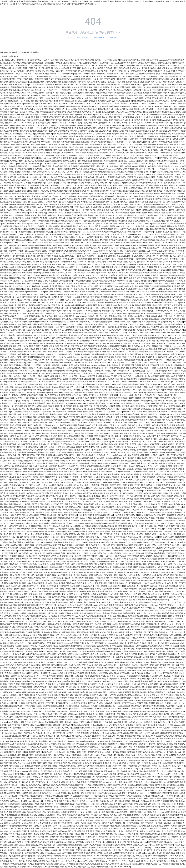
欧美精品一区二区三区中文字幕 (170, 431)
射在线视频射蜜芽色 (147, 551)
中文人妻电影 (107, 150)
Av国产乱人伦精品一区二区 (68, 820)
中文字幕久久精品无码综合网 (28, 703)
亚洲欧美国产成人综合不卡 (57, 466)
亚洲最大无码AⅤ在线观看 (38, 346)
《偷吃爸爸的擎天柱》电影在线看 (73, 270)
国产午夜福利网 (45, 556)
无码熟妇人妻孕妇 (57, 363)
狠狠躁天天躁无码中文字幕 (148, 158)
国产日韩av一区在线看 (129, 343)
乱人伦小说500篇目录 (172, 379)
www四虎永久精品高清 (156, 144)
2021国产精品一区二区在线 (81, 243)
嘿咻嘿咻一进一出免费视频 (125, 823)
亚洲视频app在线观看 (91, 640)
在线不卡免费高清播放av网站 (141, 164)
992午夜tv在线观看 (98, 796)
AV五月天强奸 (27, 270)
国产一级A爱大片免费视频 (149, 117)
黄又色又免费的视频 (8, 673)
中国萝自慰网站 (160, 387)
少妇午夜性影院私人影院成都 (97, 95)
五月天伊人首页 (79, 185)
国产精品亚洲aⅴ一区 (115, 403)
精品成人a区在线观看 (33, 109)
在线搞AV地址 (81, 444)
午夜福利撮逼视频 (168, 801)
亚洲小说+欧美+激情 (140, 354)
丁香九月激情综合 (46, 779)
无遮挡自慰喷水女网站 (173, 586)
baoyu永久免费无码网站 (98, 848)
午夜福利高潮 (42, 403)
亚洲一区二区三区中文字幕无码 (52, 703)
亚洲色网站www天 (130, 447)
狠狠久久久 (12, 401)
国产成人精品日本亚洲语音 (172, 831)
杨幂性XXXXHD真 (22, 237)
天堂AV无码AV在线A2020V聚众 (70, 199)
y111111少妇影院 (26, 845)
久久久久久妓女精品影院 (128, 395)
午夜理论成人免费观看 (89, 790)
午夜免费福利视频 (124, 526)
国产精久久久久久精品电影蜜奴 (149, 831)
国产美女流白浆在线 (178, 747)
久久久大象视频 (42, 837)
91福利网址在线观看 (43, 256)
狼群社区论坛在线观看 (71, 567)
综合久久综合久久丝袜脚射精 (38, 363)
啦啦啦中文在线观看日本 (168, 651)
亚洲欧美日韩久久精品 (9, 403)
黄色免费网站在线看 (106, 335)
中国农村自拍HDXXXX (123, 335)
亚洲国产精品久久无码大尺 (150, 720)
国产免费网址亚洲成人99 (86, 591)
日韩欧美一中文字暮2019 (60, 123)
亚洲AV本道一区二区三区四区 (44, 169)
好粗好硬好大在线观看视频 (155, 229)
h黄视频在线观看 (63, 169)
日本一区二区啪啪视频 (145, 109)
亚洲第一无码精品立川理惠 (13, 570)
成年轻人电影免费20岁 (92, 602)
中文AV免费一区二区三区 (127, 785)
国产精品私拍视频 (21, 619)
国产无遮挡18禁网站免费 (152, 93)
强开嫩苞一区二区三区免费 (29, 409)
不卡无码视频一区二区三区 (104, 458)
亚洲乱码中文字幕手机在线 (91, 733)
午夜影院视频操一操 (79, 147)
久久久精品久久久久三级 (47, 442)
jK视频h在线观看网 (128, 763)
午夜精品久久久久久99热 (85, 226)
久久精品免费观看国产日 (44, 76)
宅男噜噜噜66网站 (81, 575)
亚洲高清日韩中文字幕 (61, 286)
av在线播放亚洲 (11, 815)
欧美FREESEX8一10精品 (176, 166)
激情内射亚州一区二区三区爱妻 (72, 433)
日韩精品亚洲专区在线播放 (45, 357)
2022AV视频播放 (92, 801)
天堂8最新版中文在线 (142, 153)
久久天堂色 (63, 376)
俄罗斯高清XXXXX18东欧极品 (159, 308)
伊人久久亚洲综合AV (11, 649)
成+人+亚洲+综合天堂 (41, 589)
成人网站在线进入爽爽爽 (174, 98)
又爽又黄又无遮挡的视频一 (124, 804)
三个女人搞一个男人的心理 (151, 545)
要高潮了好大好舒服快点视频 (120, 341)
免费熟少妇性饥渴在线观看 (32, 567)
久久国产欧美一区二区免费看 (139, 139)
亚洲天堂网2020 (148, 749)
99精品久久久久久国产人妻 (10, 586)
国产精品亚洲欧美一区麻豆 (41, 93)
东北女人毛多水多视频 (107, 188)
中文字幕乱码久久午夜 (45, 147)
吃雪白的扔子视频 (126, 496)
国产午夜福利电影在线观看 (33, 98)
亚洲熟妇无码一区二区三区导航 (83, 232)
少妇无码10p (37, 463)
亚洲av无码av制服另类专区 (91, 586)
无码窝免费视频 (107, 297)
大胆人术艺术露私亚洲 (46, 264)
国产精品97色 (150, 553)
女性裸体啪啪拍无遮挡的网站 (64, 591)
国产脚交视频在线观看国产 (169, 687)
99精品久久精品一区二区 (139, 112)
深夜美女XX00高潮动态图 (76, 499)
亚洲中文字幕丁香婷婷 (147, 602)
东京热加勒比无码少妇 (23, 466)
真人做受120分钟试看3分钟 (127, 251)
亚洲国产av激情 (66, 725)
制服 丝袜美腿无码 (168, 112)
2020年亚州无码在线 (115, 185)
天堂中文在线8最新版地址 (109, 229)
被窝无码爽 (105, 308)
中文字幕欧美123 (52, 125)
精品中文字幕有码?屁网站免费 (12, 621)
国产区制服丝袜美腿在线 (27, 815)
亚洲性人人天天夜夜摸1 (116, 270)
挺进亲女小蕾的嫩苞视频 (97, 172)
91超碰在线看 (89, 676)
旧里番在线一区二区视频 (38, 68)
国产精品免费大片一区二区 (89, 308)
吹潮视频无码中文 (80, 76)
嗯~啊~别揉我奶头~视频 (44, 259)
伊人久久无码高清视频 (114, 379)
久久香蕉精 (78, 324)
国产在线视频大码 (25, 540)
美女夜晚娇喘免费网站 (174, 815)
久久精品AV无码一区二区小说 (60, 185)
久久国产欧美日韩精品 (61, 243)
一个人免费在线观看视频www (131, 608)
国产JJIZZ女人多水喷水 (104, 115)
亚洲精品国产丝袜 (64, 763)
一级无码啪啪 (61, 815)
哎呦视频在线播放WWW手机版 (139, 194)
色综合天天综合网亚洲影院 (143, 243)
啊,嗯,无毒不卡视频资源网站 (57, 736)
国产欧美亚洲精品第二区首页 (16, 747)
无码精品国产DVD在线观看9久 (128, 572)
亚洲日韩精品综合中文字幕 (151, 485)
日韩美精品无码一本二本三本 (81, 286)
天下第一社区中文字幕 (90, 583)
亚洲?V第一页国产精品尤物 (99, 610)
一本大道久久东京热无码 (51, 188)
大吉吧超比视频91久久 (147, 196)
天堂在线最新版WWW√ (87, 428)
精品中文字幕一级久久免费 (116, 788)
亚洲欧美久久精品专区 (156, 68)
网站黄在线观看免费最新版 (48, 376)
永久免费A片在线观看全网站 (147, 292)
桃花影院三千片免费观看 (12, 319)
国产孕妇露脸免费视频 (175, 256)
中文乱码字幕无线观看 (24, 461)
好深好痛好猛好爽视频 (35, 660)
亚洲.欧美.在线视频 (103, 305)
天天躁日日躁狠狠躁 (8, 687)
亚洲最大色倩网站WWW (32, 87)
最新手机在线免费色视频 (15, 308)
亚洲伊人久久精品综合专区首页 (132, 229)
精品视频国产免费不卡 (34, 752)
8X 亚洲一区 (72, 698)
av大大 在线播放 (128, 330)
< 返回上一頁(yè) (81, 37)
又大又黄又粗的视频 (53, 82)
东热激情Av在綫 (160, 232)
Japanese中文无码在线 (95, 670)
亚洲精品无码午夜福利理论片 (63, 774)
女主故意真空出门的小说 (113, 412)
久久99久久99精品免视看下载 (159, 332)
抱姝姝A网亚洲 (160, 660)
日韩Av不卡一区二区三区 (161, 804)
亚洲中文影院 (96, 256)
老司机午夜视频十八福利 (172, 548)
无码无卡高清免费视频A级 (69, 125)
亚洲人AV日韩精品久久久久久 (166, 106)
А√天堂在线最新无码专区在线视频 (173, 185)
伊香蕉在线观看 (121, 357)
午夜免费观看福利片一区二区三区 (61, 101)
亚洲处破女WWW (65, 796)
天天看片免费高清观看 (34, 153)
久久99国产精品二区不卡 (117, 332)
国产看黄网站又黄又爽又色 (163, 177)
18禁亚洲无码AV (67, 74)
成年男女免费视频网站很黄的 (62, 556)
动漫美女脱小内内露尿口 (70, 711)
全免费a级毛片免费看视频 (23, 834)
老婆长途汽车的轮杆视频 (90, 482)
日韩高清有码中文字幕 (163, 567)
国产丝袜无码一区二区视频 (54, 613)
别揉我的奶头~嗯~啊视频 (103, 286)
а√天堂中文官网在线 (29, 115)
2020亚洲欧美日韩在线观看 (29, 796)
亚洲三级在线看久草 (159, 147)
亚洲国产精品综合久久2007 (132, 722)
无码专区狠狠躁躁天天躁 (89, 613)
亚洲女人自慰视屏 (115, 447)
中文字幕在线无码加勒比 (91, 657)
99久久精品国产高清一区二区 (88, 856)
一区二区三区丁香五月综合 (50, 586)
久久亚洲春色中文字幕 (93, 736)
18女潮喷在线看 (176, 368)
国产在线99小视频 (101, 540)
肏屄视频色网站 (103, 414)
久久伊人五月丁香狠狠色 (42, 262)
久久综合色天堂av (56, 521)
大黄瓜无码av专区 (88, 651)
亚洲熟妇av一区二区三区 (128, 161)
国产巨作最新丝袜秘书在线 (149, 807)
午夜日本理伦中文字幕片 (89, 474)
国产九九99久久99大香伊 (108, 782)
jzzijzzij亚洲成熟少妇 (61, 387)
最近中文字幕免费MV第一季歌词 (142, 74)
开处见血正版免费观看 (103, 131)
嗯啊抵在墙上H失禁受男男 (95, 71)
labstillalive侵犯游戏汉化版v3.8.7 (143, 777)
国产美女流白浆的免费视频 (67, 221)
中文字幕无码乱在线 (8, 777)
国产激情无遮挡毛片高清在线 (55, 428)
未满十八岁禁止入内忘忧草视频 (107, 654)
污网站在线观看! (88, 551)
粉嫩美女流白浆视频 (51, 98)
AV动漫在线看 (76, 123)
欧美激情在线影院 (112, 818)
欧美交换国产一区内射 (153, 303)
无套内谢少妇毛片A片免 (9, 56)
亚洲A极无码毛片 (168, 352)
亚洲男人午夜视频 (53, 226)
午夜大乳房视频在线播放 (153, 491)
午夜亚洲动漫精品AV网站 (129, 461)
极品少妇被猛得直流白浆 (12, 349)
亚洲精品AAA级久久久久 (91, 330)
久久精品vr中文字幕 (100, 730)
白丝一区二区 (162, 458)
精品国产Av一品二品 (75, 561)
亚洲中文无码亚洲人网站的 (117, 591)
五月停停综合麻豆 (59, 412)
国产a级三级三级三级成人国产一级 (158, 123)
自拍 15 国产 (70, 267)
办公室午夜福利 (64, 496)
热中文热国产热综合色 (76, 180)
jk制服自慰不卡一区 (175, 507)
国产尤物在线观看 (148, 319)
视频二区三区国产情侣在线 (41, 774)
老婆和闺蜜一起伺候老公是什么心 (156, 722)
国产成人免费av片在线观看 (96, 185)
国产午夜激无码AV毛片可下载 (56, 395)
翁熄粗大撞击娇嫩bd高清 (92, 763)
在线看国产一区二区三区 (12, 256)
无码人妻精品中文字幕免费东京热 (65, 215)
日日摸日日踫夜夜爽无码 (121, 324)
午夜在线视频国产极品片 (100, 728)
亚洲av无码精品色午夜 (59, 572)
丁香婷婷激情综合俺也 (24, 624)
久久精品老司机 (24, 294)
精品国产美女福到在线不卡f (162, 327)
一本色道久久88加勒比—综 (164, 823)
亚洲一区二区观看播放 (167, 668)
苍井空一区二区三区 (104, 450)
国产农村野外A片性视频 (130, 474)
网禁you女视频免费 (106, 662)
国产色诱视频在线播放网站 (155, 166)
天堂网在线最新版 (64, 839)
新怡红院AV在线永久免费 (133, 431)
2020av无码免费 (69, 343)
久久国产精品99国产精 (130, 758)
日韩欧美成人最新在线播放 (23, 692)
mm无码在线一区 (109, 665)
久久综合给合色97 (136, 322)
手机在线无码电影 (147, 711)
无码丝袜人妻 (8, 662)
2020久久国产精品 (123, 777)
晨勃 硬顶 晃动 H (141, 371)
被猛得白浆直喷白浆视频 (154, 529)
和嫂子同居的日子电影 (132, 319)
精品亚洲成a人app (139, 839)
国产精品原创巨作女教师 (115, 796)
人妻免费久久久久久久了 (55, 788)
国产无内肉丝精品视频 (138, 144)
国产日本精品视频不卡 (31, 632)
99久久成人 (74, 131)
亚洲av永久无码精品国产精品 (71, 619)
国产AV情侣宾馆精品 (21, 711)
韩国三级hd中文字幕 (90, 521)
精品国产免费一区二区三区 (24, 76)
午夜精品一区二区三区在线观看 (63, 850)
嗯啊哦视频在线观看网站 (174, 619)
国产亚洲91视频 (60, 657)
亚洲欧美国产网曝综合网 (53, 420)
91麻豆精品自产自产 (26, 553)
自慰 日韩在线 (131, 158)
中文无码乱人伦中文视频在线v (19, 463)
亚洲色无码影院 (38, 183)
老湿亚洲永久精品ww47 (58, 831)
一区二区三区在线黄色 (137, 610)
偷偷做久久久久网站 (139, 363)
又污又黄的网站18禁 (159, 848)
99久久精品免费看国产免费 (136, 796)
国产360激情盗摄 (78, 496)
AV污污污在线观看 (95, 213)
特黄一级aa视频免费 (120, 439)
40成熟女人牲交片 (20, 314)
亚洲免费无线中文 (98, 842)
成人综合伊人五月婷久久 (97, 278)
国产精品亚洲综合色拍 (34, 428)
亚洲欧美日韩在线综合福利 (95, 327)
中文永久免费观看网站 (142, 338)
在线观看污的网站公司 (62, 232)
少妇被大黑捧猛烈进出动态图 (102, 289)
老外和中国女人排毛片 (32, 188)
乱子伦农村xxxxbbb (20, 771)
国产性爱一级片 (145, 343)
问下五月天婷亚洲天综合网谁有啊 (69, 117)
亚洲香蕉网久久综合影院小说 (57, 155)
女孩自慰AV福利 (17, 706)
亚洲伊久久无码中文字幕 (110, 864)
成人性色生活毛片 (154, 540)
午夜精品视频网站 (111, 769)
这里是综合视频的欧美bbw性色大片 (146, 335)
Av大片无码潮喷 (155, 352)
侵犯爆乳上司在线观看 (143, 199)
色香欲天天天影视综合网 (49, 341)
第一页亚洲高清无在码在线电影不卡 (164, 499)
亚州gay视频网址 (108, 221)
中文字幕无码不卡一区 (34, 65)
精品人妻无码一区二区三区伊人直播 (165, 343)
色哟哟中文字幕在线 (79, 278)
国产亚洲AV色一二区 (113, 758)
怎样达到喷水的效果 (116, 95)
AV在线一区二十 (152, 480)
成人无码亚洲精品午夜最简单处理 (137, 643)
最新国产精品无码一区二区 (106, 681)
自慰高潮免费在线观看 (176, 387)
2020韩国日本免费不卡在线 (50, 510)
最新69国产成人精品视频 (156, 779)
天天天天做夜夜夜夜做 (55, 643)
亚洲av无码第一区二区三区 (20, 575)
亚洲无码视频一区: (129, 799)
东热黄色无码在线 (115, 815)
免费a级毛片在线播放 (143, 224)
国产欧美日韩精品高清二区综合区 (121, 469)
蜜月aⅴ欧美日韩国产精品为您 (34, 526)
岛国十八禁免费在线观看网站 (93, 818)
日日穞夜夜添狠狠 (76, 853)
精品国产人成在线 (164, 640)
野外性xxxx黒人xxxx (114, 455)
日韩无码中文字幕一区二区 (109, 747)
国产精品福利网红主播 (62, 158)
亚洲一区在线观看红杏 (135, 71)
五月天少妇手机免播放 (76, 867)
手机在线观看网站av (139, 365)
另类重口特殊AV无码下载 (66, 311)
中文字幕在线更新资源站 (140, 63)
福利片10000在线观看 (89, 273)
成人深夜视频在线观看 (103, 262)
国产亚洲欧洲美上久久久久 (125, 428)
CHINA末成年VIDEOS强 (166, 161)
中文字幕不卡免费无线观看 (91, 711)
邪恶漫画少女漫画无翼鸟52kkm (170, 406)
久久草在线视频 (74, 782)
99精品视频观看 (168, 570)
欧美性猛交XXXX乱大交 (42, 286)
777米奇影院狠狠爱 (153, 801)
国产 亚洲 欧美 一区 (108, 559)
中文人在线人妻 (15, 581)
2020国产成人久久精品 (90, 567)
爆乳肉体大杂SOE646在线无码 (128, 90)
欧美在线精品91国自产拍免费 (169, 763)
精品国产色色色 (70, 392)
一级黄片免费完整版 (128, 534)
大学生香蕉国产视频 (115, 172)
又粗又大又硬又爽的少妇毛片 (122, 689)
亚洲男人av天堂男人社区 (95, 545)
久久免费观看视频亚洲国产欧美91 (126, 373)
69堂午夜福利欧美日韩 (152, 504)
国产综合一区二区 (101, 164)
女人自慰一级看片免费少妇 (119, 147)
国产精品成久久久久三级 (141, 346)
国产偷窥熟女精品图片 (42, 332)
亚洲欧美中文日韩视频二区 (148, 471)
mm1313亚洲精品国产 (50, 799)
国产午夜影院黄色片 (50, 352)
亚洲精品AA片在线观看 (146, 245)
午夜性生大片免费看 (106, 392)
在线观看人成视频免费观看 (119, 730)
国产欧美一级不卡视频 (11, 600)
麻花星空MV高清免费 (8, 368)
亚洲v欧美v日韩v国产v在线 (95, 403)
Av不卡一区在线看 (116, 657)
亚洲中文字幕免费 (71, 308)
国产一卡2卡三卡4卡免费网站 (52, 679)
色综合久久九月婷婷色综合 (43, 581)
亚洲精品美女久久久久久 (171, 485)
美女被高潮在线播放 (53, 722)
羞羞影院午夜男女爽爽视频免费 (110, 384)
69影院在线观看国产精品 (161, 338)
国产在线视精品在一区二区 (147, 409)
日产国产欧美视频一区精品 (47, 766)
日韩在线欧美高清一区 (57, 436)
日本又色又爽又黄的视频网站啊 (59, 128)
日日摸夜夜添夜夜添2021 (64, 398)
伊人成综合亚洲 (109, 839)
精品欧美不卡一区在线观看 (130, 463)
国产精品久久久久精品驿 (152, 575)
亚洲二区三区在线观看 (70, 559)
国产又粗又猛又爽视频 (144, 294)
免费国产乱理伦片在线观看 (134, 183)
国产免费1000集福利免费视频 (74, 649)
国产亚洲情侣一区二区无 (144, 172)
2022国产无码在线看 (37, 736)
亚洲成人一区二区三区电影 (45, 480)
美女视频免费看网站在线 (133, 360)
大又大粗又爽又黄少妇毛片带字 (134, 861)
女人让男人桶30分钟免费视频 (67, 477)
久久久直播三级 (138, 390)
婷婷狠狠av (37, 270)
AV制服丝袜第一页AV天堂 (91, 823)
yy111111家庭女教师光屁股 (116, 842)
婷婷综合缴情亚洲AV (176, 164)
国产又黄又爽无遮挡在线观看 (115, 401)
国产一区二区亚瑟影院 (54, 360)
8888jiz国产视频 (57, 95)
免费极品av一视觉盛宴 (55, 267)
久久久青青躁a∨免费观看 (32, 651)
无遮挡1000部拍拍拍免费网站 (84, 668)
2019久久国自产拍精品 (131, 414)
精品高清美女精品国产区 (174, 613)
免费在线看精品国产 (133, 76)
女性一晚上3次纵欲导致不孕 (162, 153)
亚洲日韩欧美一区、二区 (37, 425)
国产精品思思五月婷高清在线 (91, 360)
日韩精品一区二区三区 (149, 859)
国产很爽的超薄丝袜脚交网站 (87, 662)
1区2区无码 (35, 117)
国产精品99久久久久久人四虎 (28, 199)
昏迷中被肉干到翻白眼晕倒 (10, 491)
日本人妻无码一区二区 (165, 769)
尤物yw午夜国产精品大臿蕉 (40, 95)
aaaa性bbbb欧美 (61, 461)
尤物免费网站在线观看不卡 (10, 823)
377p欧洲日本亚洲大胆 (97, 76)
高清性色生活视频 (101, 480)
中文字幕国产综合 (94, 859)
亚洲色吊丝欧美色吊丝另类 (100, 632)
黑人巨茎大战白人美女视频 (156, 597)
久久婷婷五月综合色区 (63, 139)
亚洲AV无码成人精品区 (130, 720)
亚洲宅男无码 (126, 856)
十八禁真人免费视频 (92, 785)
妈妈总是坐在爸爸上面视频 (64, 259)
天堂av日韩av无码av (8, 60)
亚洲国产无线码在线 (174, 496)
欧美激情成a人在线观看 (94, 828)
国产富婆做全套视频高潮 (154, 692)
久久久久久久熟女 (39, 466)
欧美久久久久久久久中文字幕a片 (140, 488)
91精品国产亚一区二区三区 (155, 256)
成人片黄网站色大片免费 (95, 158)
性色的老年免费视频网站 (87, 717)
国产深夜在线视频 (163, 689)
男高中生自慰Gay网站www (111, 387)
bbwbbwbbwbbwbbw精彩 (104, 725)
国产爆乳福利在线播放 (72, 420)
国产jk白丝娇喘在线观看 (115, 98)
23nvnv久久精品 (106, 373)
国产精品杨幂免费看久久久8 (70, 384)
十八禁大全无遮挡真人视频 (53, 60)
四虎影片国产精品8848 (124, 392)
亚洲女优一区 (40, 553)
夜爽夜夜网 (21, 60)
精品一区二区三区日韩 (145, 823)
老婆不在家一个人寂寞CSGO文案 (56, 752)
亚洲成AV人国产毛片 (112, 670)
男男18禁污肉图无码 (143, 804)
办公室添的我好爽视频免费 (30, 649)
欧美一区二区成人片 (145, 736)
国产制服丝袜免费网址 (69, 262)
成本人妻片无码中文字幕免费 (73, 319)
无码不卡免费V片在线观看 (137, 401)
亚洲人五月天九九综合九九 (135, 444)
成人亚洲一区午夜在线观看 (41, 150)
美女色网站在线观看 (89, 98)
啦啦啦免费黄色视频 (100, 398)
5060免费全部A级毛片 (140, 349)
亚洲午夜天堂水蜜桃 (150, 668)
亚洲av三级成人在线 (10, 845)
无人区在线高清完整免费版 (123, 259)
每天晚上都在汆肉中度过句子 (133, 123)
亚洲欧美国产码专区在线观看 (65, 856)
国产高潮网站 (80, 463)
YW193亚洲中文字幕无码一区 (65, 717)
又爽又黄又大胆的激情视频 (67, 283)
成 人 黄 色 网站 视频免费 (60, 771)
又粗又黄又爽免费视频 (36, 561)
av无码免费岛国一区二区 (21, 842)
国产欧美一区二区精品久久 (140, 104)
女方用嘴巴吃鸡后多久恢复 (154, 322)
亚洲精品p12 (33, 444)
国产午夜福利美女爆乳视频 (40, 790)
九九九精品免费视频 (16, 161)
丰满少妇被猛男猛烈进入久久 (122, 632)
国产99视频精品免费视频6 (157, 856)
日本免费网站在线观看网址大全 (109, 744)
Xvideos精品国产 (150, 608)
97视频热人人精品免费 (30, 739)
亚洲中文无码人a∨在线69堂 (45, 283)
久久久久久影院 (118, 199)
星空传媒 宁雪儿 (148, 747)
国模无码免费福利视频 (68, 425)
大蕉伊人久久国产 (66, 341)
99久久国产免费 (137, 324)
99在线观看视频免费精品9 (131, 668)
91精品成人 (78, 602)
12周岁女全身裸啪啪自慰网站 (17, 194)
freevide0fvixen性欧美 (8, 158)
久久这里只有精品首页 (66, 621)
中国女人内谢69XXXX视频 (116, 766)
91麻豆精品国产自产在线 (12, 610)
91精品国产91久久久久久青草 (165, 736)
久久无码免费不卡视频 (111, 417)
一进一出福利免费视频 (60, 845)
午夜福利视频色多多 (17, 125)
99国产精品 (31, 382)
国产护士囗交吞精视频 (147, 826)
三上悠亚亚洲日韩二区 (119, 352)
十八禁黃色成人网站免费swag (39, 747)
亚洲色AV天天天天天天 (141, 845)
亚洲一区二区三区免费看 (133, 412)
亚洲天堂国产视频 (93, 831)
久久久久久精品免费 (117, 621)
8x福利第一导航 (78, 793)
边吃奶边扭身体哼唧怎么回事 (64, 134)
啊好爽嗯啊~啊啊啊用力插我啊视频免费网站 (48, 248)
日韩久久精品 (41, 818)
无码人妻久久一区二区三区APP (110, 65)
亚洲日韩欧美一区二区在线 (41, 700)
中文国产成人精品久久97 (34, 447)
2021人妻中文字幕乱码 (151, 87)
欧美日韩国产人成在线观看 (35, 226)
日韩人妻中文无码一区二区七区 (79, 837)
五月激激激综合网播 (81, 338)
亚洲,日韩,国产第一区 (145, 581)
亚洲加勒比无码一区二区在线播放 (129, 254)
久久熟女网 (179, 488)
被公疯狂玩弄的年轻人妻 (106, 673)
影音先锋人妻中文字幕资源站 (47, 384)
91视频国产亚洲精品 (84, 134)
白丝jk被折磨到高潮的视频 (16, 605)
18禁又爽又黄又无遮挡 (15, 104)
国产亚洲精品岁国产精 (128, 654)
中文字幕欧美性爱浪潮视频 (167, 275)
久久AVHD (159, 551)
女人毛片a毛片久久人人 (137, 439)
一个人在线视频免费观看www (156, 136)
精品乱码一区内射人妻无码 (143, 281)
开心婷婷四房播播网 (14, 98)
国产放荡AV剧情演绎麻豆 (85, 774)
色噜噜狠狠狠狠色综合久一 (45, 804)
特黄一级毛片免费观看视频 (99, 87)
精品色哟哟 (158, 259)
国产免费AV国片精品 (168, 117)
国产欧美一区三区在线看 (69, 807)
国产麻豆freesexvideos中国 (30, 559)
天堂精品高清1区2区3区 (167, 828)
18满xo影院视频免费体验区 (131, 482)
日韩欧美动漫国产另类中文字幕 (118, 597)
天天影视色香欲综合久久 (160, 632)
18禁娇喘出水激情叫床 (99, 850)
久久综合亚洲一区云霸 (165, 725)
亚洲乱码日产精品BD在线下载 (49, 202)
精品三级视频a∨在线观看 (56, 834)
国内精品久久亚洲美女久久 (65, 458)
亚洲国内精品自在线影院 (47, 839)
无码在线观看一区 (49, 763)
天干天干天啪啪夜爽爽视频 (55, 207)
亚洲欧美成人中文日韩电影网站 (126, 289)
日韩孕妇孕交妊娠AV (111, 630)
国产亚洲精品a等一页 (38, 194)
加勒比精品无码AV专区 (25, 90)
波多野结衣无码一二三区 (113, 828)
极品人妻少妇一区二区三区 (64, 104)
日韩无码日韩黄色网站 (134, 504)
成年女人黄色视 (53, 330)
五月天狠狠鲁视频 (109, 112)
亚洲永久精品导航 (110, 733)
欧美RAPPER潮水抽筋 (156, 706)
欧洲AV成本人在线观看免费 (87, 311)
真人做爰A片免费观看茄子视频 (82, 709)
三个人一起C (125, 818)
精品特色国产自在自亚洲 (87, 581)
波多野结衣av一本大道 (52, 65)
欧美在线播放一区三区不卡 (163, 305)
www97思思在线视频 (98, 431)
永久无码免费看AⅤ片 (137, 466)
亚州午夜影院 (88, 240)
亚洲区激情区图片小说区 (90, 297)
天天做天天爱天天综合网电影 (51, 730)
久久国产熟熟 (12, 210)
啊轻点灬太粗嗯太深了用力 (31, 698)
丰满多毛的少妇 (152, 264)
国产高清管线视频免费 (54, 224)
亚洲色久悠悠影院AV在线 (65, 646)
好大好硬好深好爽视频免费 (53, 229)
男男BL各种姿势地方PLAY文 (146, 673)
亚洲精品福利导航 (67, 226)
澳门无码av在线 (138, 553)
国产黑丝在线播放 (160, 213)
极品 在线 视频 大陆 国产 (152, 670)
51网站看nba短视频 (126, 790)
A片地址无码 (75, 177)
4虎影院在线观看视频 (30, 668)
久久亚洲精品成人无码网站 (102, 281)
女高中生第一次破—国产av (163, 717)
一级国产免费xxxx (111, 452)
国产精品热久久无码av (149, 572)
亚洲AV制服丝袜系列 (61, 610)
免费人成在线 (10, 627)
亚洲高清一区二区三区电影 (167, 412)
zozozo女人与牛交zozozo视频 (69, 390)
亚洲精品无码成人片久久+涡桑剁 (22, 392)
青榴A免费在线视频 (109, 859)
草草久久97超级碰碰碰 (123, 436)
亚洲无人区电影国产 (30, 319)
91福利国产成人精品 (165, 463)
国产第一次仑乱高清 (164, 191)
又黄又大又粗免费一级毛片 (132, 548)
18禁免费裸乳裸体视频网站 (124, 660)
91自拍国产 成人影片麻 (40, 294)
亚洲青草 (101, 98)
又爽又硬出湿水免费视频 (146, 191)
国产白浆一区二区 (154, 82)
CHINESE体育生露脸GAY (104, 139)
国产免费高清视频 (116, 125)
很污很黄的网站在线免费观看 (74, 801)
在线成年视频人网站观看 (111, 619)
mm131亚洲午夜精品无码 (166, 289)
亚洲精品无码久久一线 (96, 788)
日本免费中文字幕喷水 (56, 120)
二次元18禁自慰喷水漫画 (28, 793)
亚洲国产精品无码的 (91, 248)
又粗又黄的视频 (88, 507)
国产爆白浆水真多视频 (133, 95)
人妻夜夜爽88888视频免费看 (165, 521)
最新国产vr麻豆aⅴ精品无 (75, 518)
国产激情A (87, 447)
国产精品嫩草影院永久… (66, 442)
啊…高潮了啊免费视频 (151, 384)
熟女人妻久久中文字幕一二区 (19, 136)
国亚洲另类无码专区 (76, 155)
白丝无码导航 (143, 270)
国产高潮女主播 (6, 139)
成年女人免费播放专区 (168, 703)
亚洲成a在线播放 (27, 804)
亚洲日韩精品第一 (171, 551)
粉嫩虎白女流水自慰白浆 (113, 175)
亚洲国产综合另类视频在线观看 (79, 183)
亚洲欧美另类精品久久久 (144, 387)
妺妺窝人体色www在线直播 (38, 322)
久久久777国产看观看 (19, 68)
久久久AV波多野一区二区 (136, 510)
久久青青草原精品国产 (100, 621)
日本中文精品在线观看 (51, 725)
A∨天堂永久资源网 (102, 578)
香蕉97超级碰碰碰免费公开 (120, 542)
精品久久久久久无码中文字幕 (84, 485)
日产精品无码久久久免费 (147, 559)
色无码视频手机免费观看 (27, 469)
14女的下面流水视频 (103, 507)
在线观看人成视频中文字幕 (145, 469)
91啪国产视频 (126, 425)
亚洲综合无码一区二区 (91, 755)
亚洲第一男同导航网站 (165, 820)
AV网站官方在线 (16, 526)
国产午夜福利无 (28, 357)
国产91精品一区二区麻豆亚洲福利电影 (94, 300)
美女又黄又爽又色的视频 (101, 352)
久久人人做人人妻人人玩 (139, 150)
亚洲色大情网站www (17, 65)
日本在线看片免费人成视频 (142, 213)
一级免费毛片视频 (54, 507)
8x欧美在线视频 (113, 703)
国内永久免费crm (135, 575)
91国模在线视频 (81, 689)
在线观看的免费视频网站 (51, 559)
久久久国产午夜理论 (22, 638)
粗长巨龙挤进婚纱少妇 (21, 774)
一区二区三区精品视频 (134, 218)
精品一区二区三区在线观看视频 (34, 422)
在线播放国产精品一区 (108, 801)
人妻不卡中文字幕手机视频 (170, 796)
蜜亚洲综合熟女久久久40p (137, 842)
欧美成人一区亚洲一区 (129, 202)
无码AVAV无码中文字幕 (40, 523)
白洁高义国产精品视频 (160, 221)
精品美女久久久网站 (93, 136)
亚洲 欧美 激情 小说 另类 (12, 646)
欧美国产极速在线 (21, 95)
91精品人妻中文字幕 (127, 499)
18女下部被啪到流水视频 (79, 695)
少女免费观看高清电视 (18, 360)
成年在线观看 (32, 605)
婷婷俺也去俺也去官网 (76, 529)
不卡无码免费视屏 (86, 371)
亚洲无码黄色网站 (31, 373)
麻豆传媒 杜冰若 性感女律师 (56, 85)
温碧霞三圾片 (12, 793)
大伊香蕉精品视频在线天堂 (27, 379)
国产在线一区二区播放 (77, 687)
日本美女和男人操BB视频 (136, 766)
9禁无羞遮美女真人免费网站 (42, 602)
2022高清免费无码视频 (120, 422)
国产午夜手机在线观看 (109, 161)
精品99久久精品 (103, 646)
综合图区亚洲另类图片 (177, 136)
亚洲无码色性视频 (82, 850)
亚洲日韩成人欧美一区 (136, 433)
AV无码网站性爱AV (71, 60)
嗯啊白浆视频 (18, 226)
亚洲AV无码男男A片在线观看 (50, 319)
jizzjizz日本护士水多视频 (103, 605)
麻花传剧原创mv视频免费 (48, 281)
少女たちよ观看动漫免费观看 (82, 771)
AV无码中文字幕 (105, 177)
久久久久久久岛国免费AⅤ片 (42, 709)
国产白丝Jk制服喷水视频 (48, 373)
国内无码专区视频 (144, 739)
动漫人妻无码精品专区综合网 (165, 589)
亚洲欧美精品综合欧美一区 (119, 316)
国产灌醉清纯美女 (21, 324)
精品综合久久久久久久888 (55, 785)
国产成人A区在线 (112, 463)
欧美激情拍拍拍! (160, 782)
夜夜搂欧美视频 (29, 289)
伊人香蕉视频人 (66, 624)
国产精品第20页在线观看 (45, 635)
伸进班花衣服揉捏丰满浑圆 (158, 793)
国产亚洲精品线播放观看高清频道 (167, 581)
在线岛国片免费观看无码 (153, 360)
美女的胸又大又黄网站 (64, 450)
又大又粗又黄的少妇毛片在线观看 (107, 477)
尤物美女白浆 (20, 153)
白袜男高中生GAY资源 (132, 175)
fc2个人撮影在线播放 (157, 401)
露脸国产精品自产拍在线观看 (140, 131)
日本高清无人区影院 (71, 360)
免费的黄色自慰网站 (92, 387)
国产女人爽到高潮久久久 (40, 172)
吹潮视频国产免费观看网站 (18, 354)
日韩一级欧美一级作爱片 (162, 395)
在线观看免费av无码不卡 (169, 403)
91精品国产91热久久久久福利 (99, 684)
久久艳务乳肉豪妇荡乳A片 (40, 177)
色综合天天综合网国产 (114, 545)
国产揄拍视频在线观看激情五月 (40, 243)
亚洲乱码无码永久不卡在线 (110, 856)
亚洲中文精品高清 (163, 777)
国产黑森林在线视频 (136, 256)
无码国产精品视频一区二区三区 (78, 706)
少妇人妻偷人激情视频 (136, 357)
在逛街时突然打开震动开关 (143, 101)
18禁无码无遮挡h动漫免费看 (56, 692)
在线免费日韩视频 (156, 799)
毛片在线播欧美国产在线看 (154, 818)
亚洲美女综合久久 (113, 845)
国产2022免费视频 (35, 74)
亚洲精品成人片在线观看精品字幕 (81, 395)
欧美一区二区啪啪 (16, 730)
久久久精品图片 (151, 526)
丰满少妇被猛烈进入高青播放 (94, 117)
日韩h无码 (49, 292)
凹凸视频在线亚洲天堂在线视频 (78, 256)
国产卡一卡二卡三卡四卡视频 (78, 289)
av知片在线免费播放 (98, 74)
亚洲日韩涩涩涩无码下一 (146, 311)
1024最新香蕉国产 (28, 491)
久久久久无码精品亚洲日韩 (83, 139)
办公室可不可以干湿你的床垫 (151, 373)
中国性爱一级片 (125, 354)
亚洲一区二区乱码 (85, 515)
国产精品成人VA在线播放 (40, 777)
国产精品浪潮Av (101, 104)
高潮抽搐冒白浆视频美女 (120, 613)
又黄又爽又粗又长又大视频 (141, 147)
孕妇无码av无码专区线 (15, 501)
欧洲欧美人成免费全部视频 (147, 406)
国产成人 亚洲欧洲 (140, 60)
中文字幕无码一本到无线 (21, 248)
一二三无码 (50, 139)
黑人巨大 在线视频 (76, 572)
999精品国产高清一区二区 (64, 662)
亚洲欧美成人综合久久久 (143, 782)
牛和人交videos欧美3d (129, 477)
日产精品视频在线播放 (40, 867)
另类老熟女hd (122, 256)
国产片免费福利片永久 (160, 422)
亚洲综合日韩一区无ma (65, 605)
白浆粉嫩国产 (77, 240)
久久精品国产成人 (27, 259)
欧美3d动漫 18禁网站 (82, 352)
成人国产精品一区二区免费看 (167, 837)
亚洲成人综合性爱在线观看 (156, 496)
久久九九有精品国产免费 (109, 698)
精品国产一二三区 (73, 733)
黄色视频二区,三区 (113, 117)
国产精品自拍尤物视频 (130, 382)
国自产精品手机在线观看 (118, 433)
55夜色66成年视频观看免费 (103, 294)
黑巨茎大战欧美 (121, 556)
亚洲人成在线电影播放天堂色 (37, 744)
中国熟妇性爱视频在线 (165, 447)
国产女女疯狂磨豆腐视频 (145, 567)
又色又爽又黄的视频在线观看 (55, 540)
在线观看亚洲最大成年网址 (46, 820)
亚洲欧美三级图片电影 (152, 570)
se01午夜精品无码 (158, 251)
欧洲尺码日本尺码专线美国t (162, 428)
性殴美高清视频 (124, 801)
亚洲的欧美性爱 (162, 515)
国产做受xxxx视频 (35, 406)
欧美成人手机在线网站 (31, 142)
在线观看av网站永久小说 (116, 793)
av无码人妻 (130, 199)
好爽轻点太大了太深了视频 (92, 665)
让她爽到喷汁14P (105, 679)
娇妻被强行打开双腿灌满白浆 (78, 597)
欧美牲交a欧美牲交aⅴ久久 (60, 523)
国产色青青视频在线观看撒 (146, 834)
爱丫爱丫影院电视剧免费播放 (104, 254)
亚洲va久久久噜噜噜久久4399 (167, 319)
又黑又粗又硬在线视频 (105, 428)
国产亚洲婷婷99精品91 (160, 297)
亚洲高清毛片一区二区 (104, 660)
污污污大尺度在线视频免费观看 (31, 848)
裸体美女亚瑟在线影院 (9, 390)
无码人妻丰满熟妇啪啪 (69, 515)
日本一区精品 (160, 65)
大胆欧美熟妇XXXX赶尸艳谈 (55, 314)
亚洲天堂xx (176, 204)
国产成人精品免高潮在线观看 (94, 766)
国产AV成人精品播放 (134, 624)
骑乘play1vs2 (100, 504)
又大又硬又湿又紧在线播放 (37, 741)
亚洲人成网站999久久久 (15, 801)
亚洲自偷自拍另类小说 (89, 188)
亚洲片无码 (54, 401)
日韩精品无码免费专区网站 (150, 758)
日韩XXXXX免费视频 (168, 657)
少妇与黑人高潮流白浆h (147, 447)
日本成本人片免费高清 (165, 477)
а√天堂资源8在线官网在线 (68, 654)
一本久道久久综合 (86, 477)
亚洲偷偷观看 (96, 191)
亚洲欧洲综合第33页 (127, 698)
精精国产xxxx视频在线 (32, 175)
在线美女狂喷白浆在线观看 (112, 319)
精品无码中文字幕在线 (128, 809)
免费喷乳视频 (173, 681)
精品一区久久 (18, 608)
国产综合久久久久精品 (116, 760)
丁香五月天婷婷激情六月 (156, 591)
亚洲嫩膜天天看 (145, 251)
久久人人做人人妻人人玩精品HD (63, 172)
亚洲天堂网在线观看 (19, 507)
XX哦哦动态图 (8, 183)
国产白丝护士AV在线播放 (23, 763)
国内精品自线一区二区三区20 (95, 332)
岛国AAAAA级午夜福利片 (168, 414)
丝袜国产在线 (102, 469)
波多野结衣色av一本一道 (115, 504)
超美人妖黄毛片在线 (121, 286)
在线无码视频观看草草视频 (72, 447)
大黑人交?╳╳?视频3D (84, 605)
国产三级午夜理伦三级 (29, 106)
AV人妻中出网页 (125, 452)
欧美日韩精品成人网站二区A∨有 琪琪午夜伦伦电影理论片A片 (69, 512)
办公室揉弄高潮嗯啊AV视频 (160, 286)
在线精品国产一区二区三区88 (96, 433)
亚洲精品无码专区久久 (155, 610)
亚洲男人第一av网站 (18, 144)
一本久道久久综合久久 (26, 371)
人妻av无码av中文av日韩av (97, 314)
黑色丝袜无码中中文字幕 (84, 556)
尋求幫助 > (114, 37)
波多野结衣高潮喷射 (155, 839)
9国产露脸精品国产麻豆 (144, 259)
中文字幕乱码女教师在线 (99, 245)
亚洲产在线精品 (170, 128)
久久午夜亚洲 (35, 711)
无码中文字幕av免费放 (56, 422)
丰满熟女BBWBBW (67, 463)
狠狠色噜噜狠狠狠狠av (172, 662)
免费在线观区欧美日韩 (26, 384)
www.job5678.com (77, 526)
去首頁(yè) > (99, 37)
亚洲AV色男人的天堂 (84, 254)
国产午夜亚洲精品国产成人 (13, 594)
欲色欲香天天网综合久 (63, 769)
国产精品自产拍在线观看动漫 (44, 477)
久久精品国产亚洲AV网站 (176, 779)
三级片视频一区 (77, 455)
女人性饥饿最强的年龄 (89, 812)
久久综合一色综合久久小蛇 (55, 183)
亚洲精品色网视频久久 (80, 839)
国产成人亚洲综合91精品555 (173, 575)
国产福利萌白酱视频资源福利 (161, 684)
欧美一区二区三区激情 (127, 311)
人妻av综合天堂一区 (49, 390)
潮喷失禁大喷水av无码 (121, 774)
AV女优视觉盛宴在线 (87, 777)
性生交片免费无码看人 (118, 245)
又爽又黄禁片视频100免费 (43, 687)
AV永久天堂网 (28, 128)
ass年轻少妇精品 (119, 624)
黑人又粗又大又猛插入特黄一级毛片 (68, 210)
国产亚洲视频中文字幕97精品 (99, 689)
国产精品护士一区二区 (51, 74)
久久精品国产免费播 (91, 572)
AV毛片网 (56, 262)
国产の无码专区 (74, 354)
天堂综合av (44, 521)
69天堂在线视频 (20, 662)
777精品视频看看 (149, 412)
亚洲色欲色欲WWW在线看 (167, 826)
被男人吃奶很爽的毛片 (21, 139)
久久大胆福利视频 (69, 406)
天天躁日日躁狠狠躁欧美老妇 (87, 229)
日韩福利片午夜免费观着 (110, 482)
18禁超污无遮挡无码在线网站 (23, 79)
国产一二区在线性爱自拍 (65, 635)
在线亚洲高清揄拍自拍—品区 (98, 523)
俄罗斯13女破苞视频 (86, 578)
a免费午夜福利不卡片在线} (172, 82)
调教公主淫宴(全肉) (61, 501)
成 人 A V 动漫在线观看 (120, 684)
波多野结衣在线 (153, 796)
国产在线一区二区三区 (165, 602)
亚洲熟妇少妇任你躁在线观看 (131, 417)
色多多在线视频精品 (45, 104)
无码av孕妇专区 (69, 864)
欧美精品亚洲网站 (13, 760)
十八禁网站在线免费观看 (25, 488)
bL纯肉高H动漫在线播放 (53, 343)
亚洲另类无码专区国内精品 (95, 793)
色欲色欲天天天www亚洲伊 (70, 401)
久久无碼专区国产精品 (96, 687)
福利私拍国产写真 (41, 630)
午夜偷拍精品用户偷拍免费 (126, 714)
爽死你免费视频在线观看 (30, 578)
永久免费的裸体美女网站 (135, 760)
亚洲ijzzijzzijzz (139, 769)
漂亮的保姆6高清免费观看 (27, 158)
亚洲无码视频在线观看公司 (121, 390)
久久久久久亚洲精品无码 (37, 534)
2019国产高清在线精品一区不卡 (49, 327)
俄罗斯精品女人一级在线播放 (97, 63)
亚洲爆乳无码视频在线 (122, 779)
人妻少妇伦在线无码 (76, 736)
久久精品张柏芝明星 (37, 85)
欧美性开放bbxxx (139, 436)
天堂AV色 (122, 210)
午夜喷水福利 (60, 109)
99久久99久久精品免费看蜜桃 (170, 363)
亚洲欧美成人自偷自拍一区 (107, 215)
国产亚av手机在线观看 (40, 401)
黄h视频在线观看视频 (175, 782)
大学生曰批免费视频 (21, 131)
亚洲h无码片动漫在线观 (140, 646)
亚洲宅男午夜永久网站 (42, 845)
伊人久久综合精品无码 (26, 676)
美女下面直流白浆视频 (48, 823)
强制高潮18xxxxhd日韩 (63, 842)
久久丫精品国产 (87, 237)
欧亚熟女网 (110, 649)
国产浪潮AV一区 (165, 158)
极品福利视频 (5, 842)
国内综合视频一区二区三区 (105, 153)
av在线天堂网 (71, 471)
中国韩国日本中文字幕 (146, 654)
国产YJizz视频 (157, 739)
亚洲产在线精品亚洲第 (150, 537)
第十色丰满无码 (115, 722)
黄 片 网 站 (115, 87)
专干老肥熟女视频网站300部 (170, 292)
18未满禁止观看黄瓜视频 (156, 420)
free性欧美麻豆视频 (120, 262)
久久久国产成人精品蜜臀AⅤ (19, 180)
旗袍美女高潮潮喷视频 (64, 632)
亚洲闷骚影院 (36, 799)
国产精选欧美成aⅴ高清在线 (149, 561)
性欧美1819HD (55, 681)
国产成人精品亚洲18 (12, 115)
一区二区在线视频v (161, 109)
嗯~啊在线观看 (13, 281)
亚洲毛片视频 (120, 196)
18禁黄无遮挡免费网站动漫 (46, 488)
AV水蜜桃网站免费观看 (31, 431)
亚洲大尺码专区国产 (30, 646)
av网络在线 (44, 112)
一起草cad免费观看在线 (64, 76)
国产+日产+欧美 (108, 823)
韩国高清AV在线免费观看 (119, 692)
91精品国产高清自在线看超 (70, 98)
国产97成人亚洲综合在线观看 (171, 698)
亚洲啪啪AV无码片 (72, 613)
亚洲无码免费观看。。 (174, 65)
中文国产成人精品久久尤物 (31, 725)
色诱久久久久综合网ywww (105, 442)
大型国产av (57, 275)
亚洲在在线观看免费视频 (144, 660)
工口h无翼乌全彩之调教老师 (103, 501)
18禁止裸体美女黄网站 (36, 864)
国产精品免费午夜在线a (97, 703)
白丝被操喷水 (11, 703)
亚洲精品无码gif (97, 452)
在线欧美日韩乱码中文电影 (164, 488)
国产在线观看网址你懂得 (27, 147)
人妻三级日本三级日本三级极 (159, 676)
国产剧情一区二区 (88, 439)
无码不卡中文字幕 (13, 725)
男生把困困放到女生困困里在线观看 (51, 368)
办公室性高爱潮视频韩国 (108, 790)
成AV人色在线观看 (15, 142)
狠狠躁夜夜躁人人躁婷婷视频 (169, 559)
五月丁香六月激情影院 (50, 493)
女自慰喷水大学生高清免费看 (101, 589)
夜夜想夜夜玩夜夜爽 (103, 551)
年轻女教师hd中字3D (42, 572)
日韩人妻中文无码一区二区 (171, 87)
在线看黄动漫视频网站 (91, 123)
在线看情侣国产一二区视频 (30, 365)
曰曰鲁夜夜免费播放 (58, 608)
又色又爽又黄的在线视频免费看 (124, 739)
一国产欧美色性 (129, 741)
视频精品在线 (160, 210)
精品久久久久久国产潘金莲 (36, 330)
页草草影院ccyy (134, 578)
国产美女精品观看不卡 (58, 867)
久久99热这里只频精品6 (27, 368)
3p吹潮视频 (85, 510)
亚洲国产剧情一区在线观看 (172, 540)
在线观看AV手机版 (145, 700)
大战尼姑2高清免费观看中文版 (145, 523)
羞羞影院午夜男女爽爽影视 (99, 542)
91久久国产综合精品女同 (70, 188)
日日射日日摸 (72, 428)
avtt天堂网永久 (116, 414)
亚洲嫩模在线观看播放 (108, 583)
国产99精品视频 (30, 104)
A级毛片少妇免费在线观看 (115, 158)
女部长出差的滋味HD (32, 670)
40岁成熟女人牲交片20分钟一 (139, 848)
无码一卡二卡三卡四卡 (133, 125)
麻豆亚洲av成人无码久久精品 (80, 534)
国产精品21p (139, 85)
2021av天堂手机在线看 (44, 210)
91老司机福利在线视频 (147, 161)
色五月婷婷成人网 (171, 799)
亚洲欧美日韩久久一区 (92, 608)
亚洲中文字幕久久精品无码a (65, 254)
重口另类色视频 (121, 139)
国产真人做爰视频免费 (109, 807)
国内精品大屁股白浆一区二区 (88, 406)
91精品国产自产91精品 (99, 815)
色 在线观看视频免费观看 (55, 518)
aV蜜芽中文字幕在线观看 (10, 166)
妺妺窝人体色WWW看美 (17, 292)
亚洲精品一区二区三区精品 (77, 542)
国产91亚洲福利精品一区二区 (96, 155)
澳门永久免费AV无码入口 (71, 507)
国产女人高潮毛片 (90, 679)
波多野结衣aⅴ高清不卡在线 (11, 422)
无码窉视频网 (107, 259)
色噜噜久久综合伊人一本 (155, 864)
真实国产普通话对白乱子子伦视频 (152, 461)
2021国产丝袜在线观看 (44, 398)
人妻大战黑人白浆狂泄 (177, 458)
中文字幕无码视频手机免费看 (55, 542)
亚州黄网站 (176, 286)
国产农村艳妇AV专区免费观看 (40, 684)
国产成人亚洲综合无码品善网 (30, 861)
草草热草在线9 (53, 624)
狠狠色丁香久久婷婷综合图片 (85, 450)
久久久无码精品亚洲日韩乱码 (142, 134)
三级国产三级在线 (106, 779)
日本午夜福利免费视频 (132, 545)
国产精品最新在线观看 (123, 376)
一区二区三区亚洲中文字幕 (120, 63)
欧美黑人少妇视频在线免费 (134, 185)
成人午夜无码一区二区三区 (140, 422)
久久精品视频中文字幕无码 (56, 180)
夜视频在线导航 (90, 853)
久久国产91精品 (21, 267)
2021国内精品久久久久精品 (87, 357)
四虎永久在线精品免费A (62, 245)
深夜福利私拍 (77, 763)
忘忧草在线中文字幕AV (154, 357)
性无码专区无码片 (109, 256)
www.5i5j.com (41, 676)
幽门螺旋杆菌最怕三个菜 (71, 237)
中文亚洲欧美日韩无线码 (53, 801)
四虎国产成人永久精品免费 (167, 744)
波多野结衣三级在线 (146, 210)
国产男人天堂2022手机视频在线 (27, 305)
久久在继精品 (128, 172)
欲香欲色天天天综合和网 (123, 512)
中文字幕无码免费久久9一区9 (28, 679)
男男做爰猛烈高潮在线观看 (33, 395)
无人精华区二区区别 (65, 575)
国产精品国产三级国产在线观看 (172, 384)
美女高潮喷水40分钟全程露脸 (135, 531)
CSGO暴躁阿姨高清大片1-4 (126, 755)
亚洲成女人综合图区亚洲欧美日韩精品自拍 (158, 90)
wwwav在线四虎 (124, 867)
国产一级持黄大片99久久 (17, 382)
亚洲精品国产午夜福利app (68, 616)
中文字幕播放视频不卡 (24, 215)
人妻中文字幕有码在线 (33, 458)
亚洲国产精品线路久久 (11, 442)
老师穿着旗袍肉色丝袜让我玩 (113, 529)
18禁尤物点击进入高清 (85, 442)
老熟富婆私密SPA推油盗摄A (46, 545)
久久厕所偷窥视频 (74, 112)
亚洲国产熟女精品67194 (99, 695)
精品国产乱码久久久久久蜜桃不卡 (131, 136)
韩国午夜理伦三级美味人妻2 (165, 709)
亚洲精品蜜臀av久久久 (61, 570)
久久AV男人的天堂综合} (17, 363)
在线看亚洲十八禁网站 (20, 736)
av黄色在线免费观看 (97, 597)
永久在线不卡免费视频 (116, 82)
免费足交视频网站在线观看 (161, 63)
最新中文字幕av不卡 (168, 845)
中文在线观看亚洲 (162, 747)
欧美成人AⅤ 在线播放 (120, 273)
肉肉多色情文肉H (36, 204)
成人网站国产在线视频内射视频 (134, 237)
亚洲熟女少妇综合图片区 (137, 308)
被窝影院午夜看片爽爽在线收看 (29, 496)
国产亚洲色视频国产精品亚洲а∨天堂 (30, 673)
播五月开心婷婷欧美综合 (120, 728)
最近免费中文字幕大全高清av (130, 275)
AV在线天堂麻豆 (155, 518)
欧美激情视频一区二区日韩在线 (120, 493)
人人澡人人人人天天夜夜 (35, 125)
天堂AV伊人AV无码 (48, 305)
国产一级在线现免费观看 (155, 586)
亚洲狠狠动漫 (151, 769)
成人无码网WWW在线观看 (62, 338)
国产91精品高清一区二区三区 (104, 128)
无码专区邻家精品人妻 (146, 809)
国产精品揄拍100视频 (37, 654)
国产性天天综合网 (137, 728)
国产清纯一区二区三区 (112, 548)
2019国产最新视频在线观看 (51, 649)
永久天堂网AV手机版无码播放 (134, 264)
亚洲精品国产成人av (69, 87)
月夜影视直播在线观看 (127, 581)
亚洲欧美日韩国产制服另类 (43, 461)
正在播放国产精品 (121, 651)
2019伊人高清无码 (153, 556)
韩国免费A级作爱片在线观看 (166, 245)
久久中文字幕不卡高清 (65, 480)
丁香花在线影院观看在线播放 (131, 87)
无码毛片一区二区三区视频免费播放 (105, 534)
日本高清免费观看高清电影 (62, 747)
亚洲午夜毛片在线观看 (66, 720)
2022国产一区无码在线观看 (145, 640)
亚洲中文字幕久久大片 (121, 537)
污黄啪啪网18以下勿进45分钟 (161, 512)
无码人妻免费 (168, 417)
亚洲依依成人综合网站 (51, 861)
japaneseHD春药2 (7, 224)
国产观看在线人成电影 (149, 278)
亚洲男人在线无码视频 (86, 115)
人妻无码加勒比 (136, 204)
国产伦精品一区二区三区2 (110, 363)
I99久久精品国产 (100, 760)
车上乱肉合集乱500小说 (150, 657)
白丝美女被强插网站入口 (76, 314)
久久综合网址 (15, 578)
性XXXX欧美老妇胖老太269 (71, 551)
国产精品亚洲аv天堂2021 (93, 412)
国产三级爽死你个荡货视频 (74, 196)
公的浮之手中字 (115, 837)
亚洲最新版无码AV (136, 692)
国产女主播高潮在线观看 (125, 221)
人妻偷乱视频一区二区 (33, 706)
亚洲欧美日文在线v (24, 583)
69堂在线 (105, 722)
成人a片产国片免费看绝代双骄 (89, 799)
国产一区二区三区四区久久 (23, 123)
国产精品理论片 (172, 144)
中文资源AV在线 (95, 120)
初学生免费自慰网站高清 (47, 221)
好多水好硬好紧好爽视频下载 (76, 788)
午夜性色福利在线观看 (79, 610)
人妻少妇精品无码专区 (49, 199)
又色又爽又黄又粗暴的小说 (82, 128)
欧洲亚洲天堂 (83, 87)
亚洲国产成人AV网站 (121, 450)
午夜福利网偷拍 (40, 834)
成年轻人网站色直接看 (45, 812)
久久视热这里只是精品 (69, 365)
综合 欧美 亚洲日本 (132, 278)
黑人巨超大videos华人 (158, 812)
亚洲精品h (11, 341)
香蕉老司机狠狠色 (138, 597)
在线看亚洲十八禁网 (37, 82)
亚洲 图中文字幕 (72, 207)
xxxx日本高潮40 (96, 839)
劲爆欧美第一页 (107, 376)
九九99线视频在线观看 (18, 831)
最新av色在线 (124, 68)
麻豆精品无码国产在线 (24, 627)
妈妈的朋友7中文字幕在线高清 (32, 166)
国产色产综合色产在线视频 (27, 616)
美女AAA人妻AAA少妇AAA (100, 169)
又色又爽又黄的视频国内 (96, 270)
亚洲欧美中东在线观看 (21, 218)
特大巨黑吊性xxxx (136, 695)
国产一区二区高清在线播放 (147, 763)
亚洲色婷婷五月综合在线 (104, 709)
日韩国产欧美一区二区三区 (70, 482)
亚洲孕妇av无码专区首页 (122, 281)
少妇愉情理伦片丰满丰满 (108, 311)
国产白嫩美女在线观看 (27, 820)
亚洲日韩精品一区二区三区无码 (159, 766)
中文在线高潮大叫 (73, 109)
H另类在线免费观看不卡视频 (129, 859)
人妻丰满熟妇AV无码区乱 (137, 332)
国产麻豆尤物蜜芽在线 (153, 330)
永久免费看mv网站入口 (125, 673)
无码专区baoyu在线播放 (153, 324)
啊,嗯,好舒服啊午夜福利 (60, 758)
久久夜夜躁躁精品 (107, 831)
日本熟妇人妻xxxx (151, 142)
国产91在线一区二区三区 (113, 360)
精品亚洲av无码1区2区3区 (83, 725)
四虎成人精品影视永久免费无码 (92, 109)
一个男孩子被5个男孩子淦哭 (141, 638)
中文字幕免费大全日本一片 (136, 793)
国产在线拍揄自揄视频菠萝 (88, 471)
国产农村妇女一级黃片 (116, 278)
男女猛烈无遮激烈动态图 (122, 564)
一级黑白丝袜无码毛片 (114, 338)
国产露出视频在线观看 (114, 741)
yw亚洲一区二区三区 (116, 561)
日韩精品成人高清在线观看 (47, 491)
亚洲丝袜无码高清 (157, 646)
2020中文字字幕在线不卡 (153, 662)
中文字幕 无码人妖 (176, 501)
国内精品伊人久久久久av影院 (69, 665)
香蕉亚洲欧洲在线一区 (88, 215)
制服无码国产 (36, 828)
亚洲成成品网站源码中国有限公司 (172, 730)
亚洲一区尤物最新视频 (82, 194)
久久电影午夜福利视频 (80, 245)
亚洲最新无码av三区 (32, 455)
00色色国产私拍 (137, 818)
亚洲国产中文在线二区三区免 (122, 234)
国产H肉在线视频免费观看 (47, 469)
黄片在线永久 (175, 221)
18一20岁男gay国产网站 (175, 210)
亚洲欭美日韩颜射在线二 (44, 79)
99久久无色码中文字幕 (130, 837)
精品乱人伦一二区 (108, 602)
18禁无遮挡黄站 (103, 594)
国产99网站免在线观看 (156, 455)
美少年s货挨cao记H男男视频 (29, 390)
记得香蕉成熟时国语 (89, 384)
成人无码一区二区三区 (84, 409)
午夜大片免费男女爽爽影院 (118, 104)
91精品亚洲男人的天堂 (81, 452)
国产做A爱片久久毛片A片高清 (15, 74)
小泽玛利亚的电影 (7, 169)
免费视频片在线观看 (86, 537)
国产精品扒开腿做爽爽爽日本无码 (29, 613)
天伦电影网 (4, 512)
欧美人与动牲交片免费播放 (170, 471)
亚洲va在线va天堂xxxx (78, 322)
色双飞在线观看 (45, 668)
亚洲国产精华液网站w (161, 199)
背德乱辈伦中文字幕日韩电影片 (167, 809)
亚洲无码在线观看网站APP (23, 452)
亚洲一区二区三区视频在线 (119, 540)
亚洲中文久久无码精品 (36, 859)
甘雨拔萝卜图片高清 (93, 529)
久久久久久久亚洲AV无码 (41, 338)
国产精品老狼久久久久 (39, 136)
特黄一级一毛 (150, 180)
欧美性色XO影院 (23, 117)
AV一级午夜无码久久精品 (62, 93)
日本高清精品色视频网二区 (26, 335)
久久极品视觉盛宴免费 (75, 785)
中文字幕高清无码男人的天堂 (22, 283)
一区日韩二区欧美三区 (169, 155)
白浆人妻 (108, 687)
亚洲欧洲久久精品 (59, 597)
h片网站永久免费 (105, 273)
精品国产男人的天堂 (78, 63)
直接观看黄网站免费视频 (99, 749)
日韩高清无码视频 (169, 733)
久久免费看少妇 (74, 376)
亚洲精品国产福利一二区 (76, 553)
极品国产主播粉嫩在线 (125, 232)
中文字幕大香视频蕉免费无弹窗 (123, 752)
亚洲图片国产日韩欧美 (176, 392)
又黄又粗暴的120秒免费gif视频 (101, 575)
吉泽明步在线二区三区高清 (173, 518)
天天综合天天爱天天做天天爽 (14, 330)
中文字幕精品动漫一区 (89, 177)
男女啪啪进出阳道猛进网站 (91, 354)
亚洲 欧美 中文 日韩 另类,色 (154, 695)
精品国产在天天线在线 (134, 662)
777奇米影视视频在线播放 (31, 316)
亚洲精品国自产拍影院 (132, 403)
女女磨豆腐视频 (173, 450)
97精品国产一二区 (44, 597)
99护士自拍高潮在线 (157, 300)
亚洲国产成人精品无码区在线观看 (59, 194)
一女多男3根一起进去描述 (73, 676)
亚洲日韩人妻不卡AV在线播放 (147, 698)
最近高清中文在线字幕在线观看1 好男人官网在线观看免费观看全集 (143, 600)
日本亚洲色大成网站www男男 (24, 635)
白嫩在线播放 (34, 417)
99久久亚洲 (140, 330)
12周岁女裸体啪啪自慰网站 (126, 736)
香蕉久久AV (85, 125)
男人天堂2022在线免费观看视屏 (69, 818)
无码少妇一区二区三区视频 (49, 444)
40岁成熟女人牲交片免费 (159, 368)
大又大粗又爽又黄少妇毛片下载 (59, 240)
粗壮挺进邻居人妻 (56, 346)
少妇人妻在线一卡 (47, 409)
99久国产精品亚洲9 (27, 537)
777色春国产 (32, 376)
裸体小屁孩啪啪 (35, 755)
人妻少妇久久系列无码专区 (21, 477)
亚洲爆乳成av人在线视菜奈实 (53, 828)
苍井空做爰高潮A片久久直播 (108, 267)
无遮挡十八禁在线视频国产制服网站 (100, 436)
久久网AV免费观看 (149, 275)
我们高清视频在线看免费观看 (98, 700)
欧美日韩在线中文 (123, 134)
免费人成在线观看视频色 (175, 420)
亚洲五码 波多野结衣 (143, 221)
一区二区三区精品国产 (151, 76)
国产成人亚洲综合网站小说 (43, 254)
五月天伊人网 (11, 164)
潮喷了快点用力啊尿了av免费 (81, 760)
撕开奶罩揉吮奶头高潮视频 (103, 515)
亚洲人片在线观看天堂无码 (127, 826)
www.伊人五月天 (63, 760)
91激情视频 (7, 635)
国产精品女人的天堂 (22, 828)
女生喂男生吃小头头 (22, 523)
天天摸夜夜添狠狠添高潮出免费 (168, 654)
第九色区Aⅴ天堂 (114, 382)
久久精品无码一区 (23, 867)
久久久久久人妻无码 (95, 68)
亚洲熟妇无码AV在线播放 (153, 548)
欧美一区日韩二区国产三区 (172, 556)
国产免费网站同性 (40, 624)
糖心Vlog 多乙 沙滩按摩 (174, 322)
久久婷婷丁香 (106, 739)
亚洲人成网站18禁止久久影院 (92, 401)
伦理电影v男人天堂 (100, 493)
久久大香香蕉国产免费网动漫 (106, 395)
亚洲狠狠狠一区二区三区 (96, 379)
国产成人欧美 (38, 540)
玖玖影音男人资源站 (99, 82)
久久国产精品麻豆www (36, 360)
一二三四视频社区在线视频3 (35, 643)
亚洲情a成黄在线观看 (132, 657)
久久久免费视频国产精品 (21, 412)
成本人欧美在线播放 (24, 687)
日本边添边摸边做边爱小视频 (33, 531)
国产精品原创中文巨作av (91, 420)
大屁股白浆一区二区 (152, 155)
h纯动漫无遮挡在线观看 (94, 570)
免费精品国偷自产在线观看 (74, 673)
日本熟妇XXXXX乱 (13, 234)
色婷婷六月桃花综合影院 (111, 799)
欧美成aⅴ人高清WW (110, 191)
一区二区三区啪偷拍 (128, 703)
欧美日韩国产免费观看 (110, 608)
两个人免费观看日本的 (44, 134)
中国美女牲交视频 (178, 777)
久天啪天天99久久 (162, 790)
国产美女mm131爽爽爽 (78, 316)
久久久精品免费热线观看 (33, 343)
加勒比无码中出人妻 (17, 428)
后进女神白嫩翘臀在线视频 (39, 324)
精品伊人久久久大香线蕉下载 (94, 845)
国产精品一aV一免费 (131, 65)
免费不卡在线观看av (108, 572)
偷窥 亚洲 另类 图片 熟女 (84, 480)
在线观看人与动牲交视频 (14, 134)
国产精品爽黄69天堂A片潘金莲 (14, 741)
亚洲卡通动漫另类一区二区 (144, 689)
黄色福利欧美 (85, 207)
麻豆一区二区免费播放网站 (147, 687)
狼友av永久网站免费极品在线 (88, 343)
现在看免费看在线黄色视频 (55, 474)
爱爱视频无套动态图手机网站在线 (37, 608)
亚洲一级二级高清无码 (60, 684)
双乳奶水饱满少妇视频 (160, 346)
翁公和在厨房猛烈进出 (26, 471)
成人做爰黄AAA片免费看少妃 (27, 341)
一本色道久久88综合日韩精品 (56, 354)
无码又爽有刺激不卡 (123, 839)
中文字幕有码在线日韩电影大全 (108, 425)
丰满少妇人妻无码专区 (25, 504)
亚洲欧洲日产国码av (154, 433)
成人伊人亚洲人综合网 (61, 700)
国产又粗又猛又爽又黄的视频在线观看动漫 (100, 346)
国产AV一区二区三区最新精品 (64, 826)
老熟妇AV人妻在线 (87, 131)
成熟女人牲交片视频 (92, 144)
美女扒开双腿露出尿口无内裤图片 (109, 485)
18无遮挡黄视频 (170, 482)
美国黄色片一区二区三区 (110, 202)
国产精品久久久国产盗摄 (127, 409)
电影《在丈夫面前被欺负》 (107, 224)
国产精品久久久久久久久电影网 (88, 864)
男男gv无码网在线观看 (125, 820)
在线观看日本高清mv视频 (65, 627)
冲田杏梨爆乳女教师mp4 (58, 403)
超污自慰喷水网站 (51, 153)
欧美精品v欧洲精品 (50, 698)
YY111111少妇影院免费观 (55, 499)
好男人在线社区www (91, 199)
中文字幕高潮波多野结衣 (14, 447)
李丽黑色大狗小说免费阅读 (124, 725)
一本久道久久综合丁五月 (100, 234)
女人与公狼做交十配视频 (155, 466)
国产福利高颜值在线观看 (65, 804)
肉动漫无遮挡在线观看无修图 (76, 120)
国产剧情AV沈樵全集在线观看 (73, 722)
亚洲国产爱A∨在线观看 (125, 79)
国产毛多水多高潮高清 (113, 570)
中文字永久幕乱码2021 (11, 303)
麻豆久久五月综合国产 (20, 82)
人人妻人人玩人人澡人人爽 (173, 330)
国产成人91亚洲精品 (94, 553)
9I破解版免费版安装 (63, 455)
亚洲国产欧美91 (154, 120)
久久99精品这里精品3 (159, 501)
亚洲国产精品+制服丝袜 (145, 752)
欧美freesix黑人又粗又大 (84, 104)
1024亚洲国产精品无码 (50, 365)
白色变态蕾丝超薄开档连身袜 (109, 521)
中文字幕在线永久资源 (21, 709)
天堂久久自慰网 (171, 638)
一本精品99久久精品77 (96, 90)
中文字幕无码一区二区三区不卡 (146, 234)
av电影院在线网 (117, 183)
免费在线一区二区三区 (129, 471)
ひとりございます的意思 (121, 507)
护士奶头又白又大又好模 (100, 510)
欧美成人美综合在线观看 (132, 384)
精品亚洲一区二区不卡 (153, 728)
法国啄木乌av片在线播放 (24, 120)
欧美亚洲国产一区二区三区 (129, 240)
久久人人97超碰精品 (14, 450)
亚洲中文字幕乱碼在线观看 (127, 559)
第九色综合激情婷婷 (22, 172)
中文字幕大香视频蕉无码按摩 (61, 234)
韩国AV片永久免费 (175, 531)
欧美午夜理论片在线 (21, 85)
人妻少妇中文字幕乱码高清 (124, 297)
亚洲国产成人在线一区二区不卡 (68, 273)
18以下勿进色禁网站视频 (173, 324)
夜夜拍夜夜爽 (40, 471)
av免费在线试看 (55, 744)
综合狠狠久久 (139, 496)
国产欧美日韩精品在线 (92, 619)
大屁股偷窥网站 (41, 392)
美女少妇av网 (107, 638)
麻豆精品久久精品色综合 (139, 368)
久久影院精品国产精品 (106, 101)
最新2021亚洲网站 (127, 480)
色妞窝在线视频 (158, 638)
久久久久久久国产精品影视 (22, 297)
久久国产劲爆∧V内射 (142, 226)
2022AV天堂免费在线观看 (89, 861)
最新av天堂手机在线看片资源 (158, 341)
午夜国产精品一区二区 (16, 112)
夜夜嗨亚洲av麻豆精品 (86, 425)
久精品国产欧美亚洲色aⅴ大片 (70, 766)
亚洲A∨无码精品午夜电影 (23, 809)
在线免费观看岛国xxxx (81, 191)
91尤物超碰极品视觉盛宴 (147, 785)
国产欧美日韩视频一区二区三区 (48, 537)
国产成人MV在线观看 (103, 226)
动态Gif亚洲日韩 (115, 850)
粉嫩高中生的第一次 (86, 262)
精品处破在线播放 (141, 605)
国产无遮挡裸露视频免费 (82, 93)
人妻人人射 (109, 109)
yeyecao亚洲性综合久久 (58, 741)
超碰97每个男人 (174, 147)
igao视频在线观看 (28, 545)
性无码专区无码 (140, 455)
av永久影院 (114, 594)
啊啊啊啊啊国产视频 (50, 665)
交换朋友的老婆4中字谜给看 (73, 327)
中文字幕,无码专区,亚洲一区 (167, 169)
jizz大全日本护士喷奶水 (20, 758)
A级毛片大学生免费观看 (145, 741)
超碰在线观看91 (64, 204)
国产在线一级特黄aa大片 (144, 232)
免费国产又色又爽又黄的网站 (91, 60)
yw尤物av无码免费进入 (30, 823)
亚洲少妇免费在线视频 (37, 640)
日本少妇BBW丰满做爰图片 (49, 433)
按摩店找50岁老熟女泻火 (30, 760)
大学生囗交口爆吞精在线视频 (17, 850)
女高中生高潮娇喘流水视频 (13, 643)
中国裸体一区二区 (10, 232)
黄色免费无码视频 (164, 436)
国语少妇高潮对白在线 (140, 812)
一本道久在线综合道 (165, 608)
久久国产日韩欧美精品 (81, 234)
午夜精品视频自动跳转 (171, 373)
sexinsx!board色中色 (143, 297)
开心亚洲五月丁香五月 (154, 760)
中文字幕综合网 (74, 461)
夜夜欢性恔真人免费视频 (54, 166)
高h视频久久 (178, 534)
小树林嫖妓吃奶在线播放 (108, 292)
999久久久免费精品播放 (62, 793)
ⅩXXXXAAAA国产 (38, 180)
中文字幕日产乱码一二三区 (173, 491)
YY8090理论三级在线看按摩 (124, 853)
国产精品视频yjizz (36, 237)
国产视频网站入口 (7, 213)
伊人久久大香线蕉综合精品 (57, 534)
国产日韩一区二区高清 (78, 684)
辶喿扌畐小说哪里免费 (18, 406)
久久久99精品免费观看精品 (173, 670)
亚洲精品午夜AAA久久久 (117, 848)
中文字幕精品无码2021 (23, 169)
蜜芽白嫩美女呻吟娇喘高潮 (86, 744)
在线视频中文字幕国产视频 (126, 106)
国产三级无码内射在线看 (60, 131)
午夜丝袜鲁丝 (176, 689)
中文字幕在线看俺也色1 (136, 556)
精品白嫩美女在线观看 (91, 161)
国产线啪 (177, 463)
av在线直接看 (70, 229)
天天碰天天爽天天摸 (178, 341)
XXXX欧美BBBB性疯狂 (160, 139)
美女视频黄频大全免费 (30, 349)
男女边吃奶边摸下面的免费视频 (96, 561)
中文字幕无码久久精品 (107, 251)
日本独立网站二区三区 (90, 373)
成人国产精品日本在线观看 (147, 651)
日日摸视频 (140, 853)
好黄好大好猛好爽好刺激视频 (148, 703)
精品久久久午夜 (24, 799)
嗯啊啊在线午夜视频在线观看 (40, 245)
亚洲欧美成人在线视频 (23, 183)
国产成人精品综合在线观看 (152, 482)
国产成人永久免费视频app (110, 343)
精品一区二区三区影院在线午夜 (50, 379)
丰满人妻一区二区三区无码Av (165, 283)
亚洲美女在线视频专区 (90, 782)
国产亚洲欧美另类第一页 (14, 155)
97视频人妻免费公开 (56, 308)
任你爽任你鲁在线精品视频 (117, 635)
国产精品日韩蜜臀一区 (132, 749)
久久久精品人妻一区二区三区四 (173, 583)
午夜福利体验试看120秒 (116, 76)
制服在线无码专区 (24, 401)
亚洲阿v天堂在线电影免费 (173, 627)
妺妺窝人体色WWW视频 (125, 649)
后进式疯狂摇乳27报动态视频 (112, 420)
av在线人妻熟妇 (23, 591)
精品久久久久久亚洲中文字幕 (92, 175)
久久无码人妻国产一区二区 (86, 826)
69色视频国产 (65, 90)
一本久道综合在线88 (143, 621)
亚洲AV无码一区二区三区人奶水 (34, 782)
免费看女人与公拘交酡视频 (89, 559)
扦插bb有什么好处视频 (142, 501)
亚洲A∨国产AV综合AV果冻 (66, 305)
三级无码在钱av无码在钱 (92, 638)
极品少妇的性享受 (126, 782)
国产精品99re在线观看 (9, 820)
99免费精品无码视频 (139, 706)
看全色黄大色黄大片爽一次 (123, 226)
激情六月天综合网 (61, 504)
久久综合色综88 (73, 790)
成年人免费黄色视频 (8, 807)
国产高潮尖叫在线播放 (74, 248)
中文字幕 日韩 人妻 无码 (74, 218)
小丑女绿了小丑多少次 (109, 248)
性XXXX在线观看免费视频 (152, 175)
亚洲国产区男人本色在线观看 (47, 371)
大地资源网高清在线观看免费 (78, 815)
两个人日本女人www (92, 809)
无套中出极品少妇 (156, 150)
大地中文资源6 (122, 188)
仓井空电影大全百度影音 (36, 662)
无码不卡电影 (80, 292)
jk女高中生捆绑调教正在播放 (54, 706)
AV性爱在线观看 (106, 640)
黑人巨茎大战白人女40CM (160, 262)
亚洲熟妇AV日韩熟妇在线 (39, 681)
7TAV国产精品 (16, 739)
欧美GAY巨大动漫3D (146, 106)
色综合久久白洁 (112, 210)
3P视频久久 (87, 730)
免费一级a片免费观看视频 (40, 758)
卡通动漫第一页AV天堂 (111, 763)
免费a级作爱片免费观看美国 (95, 455)
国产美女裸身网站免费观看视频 (36, 185)
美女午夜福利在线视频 (49, 594)
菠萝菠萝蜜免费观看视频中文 (28, 510)
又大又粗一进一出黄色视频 (50, 349)
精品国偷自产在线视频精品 (145, 820)
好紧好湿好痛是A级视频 (95, 463)
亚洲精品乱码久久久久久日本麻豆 (28, 665)
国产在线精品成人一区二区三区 (170, 267)
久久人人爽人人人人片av (26, 482)
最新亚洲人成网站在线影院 (159, 354)
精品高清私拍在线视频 (127, 292)
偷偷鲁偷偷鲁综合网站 (145, 521)
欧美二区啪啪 (10, 572)
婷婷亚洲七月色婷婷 (147, 837)
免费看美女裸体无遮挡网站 (141, 774)
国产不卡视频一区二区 (156, 439)
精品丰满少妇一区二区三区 (125, 709)
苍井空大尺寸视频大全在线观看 (15, 864)
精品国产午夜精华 (48, 300)
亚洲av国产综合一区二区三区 (168, 196)
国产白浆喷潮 (52, 654)
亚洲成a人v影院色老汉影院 (88, 698)
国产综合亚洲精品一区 (121, 177)
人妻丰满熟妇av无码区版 (18, 352)
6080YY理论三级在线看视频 (164, 215)
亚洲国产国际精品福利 (162, 134)
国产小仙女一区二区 (16, 455)
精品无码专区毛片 (89, 224)
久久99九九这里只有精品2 (123, 605)
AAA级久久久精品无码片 (115, 218)
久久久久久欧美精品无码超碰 (48, 482)
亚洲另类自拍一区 (89, 85)
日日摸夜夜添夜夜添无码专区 (11, 749)
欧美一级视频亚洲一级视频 (109, 474)
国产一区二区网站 (76, 387)
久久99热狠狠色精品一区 (174, 529)
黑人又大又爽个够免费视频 (98, 322)
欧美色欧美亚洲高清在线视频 (146, 79)
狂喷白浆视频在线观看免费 (95, 526)
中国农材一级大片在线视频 (119, 518)
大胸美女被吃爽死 (10, 496)
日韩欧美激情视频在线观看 (142, 771)
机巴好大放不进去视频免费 (153, 254)
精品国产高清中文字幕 (172, 183)
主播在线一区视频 (75, 741)
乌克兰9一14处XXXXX (169, 561)
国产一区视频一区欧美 (52, 447)
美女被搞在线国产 (104, 349)
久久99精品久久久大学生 (166, 624)
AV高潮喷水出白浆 (7, 461)
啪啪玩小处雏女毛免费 (138, 450)
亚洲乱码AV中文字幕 (50, 251)
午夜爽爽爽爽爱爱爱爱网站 (106, 303)
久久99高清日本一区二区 (91, 112)
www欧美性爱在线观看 (70, 681)
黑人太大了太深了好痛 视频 (131, 747)
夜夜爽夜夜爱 (89, 504)
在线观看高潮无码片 (48, 117)
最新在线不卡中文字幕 (147, 744)
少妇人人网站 (111, 90)
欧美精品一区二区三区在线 (21, 564)
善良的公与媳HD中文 (110, 354)
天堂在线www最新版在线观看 (44, 564)
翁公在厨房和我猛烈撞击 (90, 600)
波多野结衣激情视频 (115, 531)
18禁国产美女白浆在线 (169, 807)
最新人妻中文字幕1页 (91, 363)
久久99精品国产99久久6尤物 (62, 324)
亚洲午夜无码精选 (174, 125)
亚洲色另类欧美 (139, 392)
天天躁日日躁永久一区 (152, 218)
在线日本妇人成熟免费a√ (57, 529)
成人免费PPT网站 (94, 499)
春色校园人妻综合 (152, 85)
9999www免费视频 (72, 643)
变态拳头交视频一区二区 (68, 578)
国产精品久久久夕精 (104, 853)
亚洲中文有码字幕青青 (80, 589)
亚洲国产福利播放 (78, 570)
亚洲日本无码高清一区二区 (157, 531)
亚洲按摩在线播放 (143, 499)
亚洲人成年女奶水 (171, 357)
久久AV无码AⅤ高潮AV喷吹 (70, 651)
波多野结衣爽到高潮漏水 (76, 436)
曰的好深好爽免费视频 (130, 711)
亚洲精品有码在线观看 (13, 632)
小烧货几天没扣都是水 (164, 741)
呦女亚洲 (140, 534)
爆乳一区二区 (56, 638)
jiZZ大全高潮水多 (18, 752)
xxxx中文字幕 (152, 828)
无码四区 (50, 662)
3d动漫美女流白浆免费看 (36, 144)
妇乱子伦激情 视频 (140, 594)
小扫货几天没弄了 (131, 515)
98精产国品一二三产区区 (55, 71)
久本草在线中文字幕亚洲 (70, 142)
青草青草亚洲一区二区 (154, 183)
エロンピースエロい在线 (25, 101)
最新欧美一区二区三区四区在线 (129, 583)
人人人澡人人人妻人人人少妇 (48, 335)
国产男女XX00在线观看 (54, 673)
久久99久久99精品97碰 (12, 545)
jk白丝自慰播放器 (68, 744)
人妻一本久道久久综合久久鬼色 (46, 714)
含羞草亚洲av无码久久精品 (60, 589)
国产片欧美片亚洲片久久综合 (70, 373)
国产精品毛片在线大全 (26, 210)
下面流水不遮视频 (65, 545)
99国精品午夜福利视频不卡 (66, 564)
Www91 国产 (31, 597)
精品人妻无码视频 (21, 654)
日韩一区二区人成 (75, 85)
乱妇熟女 (105, 657)
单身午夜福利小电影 (178, 371)
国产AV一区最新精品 (100, 837)
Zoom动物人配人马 (139, 376)
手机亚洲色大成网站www (74, 332)
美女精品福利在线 (166, 142)
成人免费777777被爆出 (28, 221)
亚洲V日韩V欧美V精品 (150, 635)
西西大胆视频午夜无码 (163, 711)
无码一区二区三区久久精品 (20, 150)
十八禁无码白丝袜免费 (115, 616)
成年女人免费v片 (90, 267)
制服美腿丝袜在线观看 (43, 63)
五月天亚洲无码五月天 (47, 605)
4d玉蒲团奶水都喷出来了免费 (134, 815)
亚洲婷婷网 (118, 515)
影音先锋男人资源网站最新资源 (115, 488)
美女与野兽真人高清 (106, 812)
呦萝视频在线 (16, 651)
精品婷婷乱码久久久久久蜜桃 (118, 74)
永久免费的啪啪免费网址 (153, 71)
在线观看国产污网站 (160, 493)
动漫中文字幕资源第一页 (164, 665)
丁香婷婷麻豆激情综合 (26, 232)
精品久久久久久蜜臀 (140, 425)
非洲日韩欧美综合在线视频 (62, 485)
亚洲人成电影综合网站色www (162, 643)
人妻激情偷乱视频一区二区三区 (75, 213)
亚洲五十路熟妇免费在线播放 (153, 619)
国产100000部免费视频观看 (26, 839)
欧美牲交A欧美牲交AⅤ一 (74, 809)
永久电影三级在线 (146, 382)
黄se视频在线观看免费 (22, 529)
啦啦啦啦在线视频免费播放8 (42, 717)
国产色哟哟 (4, 578)
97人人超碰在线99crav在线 (69, 714)
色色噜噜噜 (130, 567)
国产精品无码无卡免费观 (48, 616)
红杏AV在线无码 (85, 493)
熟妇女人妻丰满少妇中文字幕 (156, 316)
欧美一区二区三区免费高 (26, 818)
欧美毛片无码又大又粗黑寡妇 (80, 501)
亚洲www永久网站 (14, 567)
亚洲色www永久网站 (32, 161)
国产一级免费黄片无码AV (92, 630)
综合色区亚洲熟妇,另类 (127, 717)
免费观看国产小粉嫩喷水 (54, 809)
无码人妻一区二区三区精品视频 (119, 180)
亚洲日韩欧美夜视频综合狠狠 (141, 177)
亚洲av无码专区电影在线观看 (52, 431)
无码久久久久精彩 (85, 616)
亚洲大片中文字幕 (168, 425)
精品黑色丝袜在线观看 (128, 191)
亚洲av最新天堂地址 (114, 431)
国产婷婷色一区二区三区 (116, 676)
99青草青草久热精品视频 (121, 207)
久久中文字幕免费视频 (74, 417)
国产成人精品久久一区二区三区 (171, 264)
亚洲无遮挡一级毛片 (102, 237)
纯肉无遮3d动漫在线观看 (106, 777)
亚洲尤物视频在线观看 (13, 689)
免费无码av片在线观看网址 (41, 412)
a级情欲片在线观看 (83, 621)
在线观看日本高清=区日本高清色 (68, 439)
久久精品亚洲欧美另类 (154, 390)
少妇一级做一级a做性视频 (154, 613)
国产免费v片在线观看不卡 (39, 131)
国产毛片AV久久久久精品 (69, 493)
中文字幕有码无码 (36, 213)
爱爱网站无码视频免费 (98, 382)
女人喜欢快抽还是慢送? (70, 349)
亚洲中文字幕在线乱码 (136, 788)
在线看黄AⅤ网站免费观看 (56, 553)
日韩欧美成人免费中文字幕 (114, 444)
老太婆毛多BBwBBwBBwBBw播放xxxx (93, 365)
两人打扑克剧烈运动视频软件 (94, 210)
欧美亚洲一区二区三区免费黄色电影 (65, 777)
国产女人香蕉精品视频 (146, 755)
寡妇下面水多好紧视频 (135, 303)
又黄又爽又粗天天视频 (147, 289)
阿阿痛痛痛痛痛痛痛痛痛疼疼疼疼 (88, 259)
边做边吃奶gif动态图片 (169, 76)
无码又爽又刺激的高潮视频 (33, 450)
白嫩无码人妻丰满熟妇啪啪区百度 (66, 600)
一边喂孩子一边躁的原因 (42, 826)
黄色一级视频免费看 (149, 267)
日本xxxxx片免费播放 (23, 387)
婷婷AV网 (132, 651)
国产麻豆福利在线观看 (23, 254)
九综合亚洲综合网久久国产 (170, 234)
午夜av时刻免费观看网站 (75, 828)
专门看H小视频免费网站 (134, 142)
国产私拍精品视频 (152, 185)
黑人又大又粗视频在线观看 (85, 303)
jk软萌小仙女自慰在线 (104, 774)
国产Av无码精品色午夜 (84, 720)
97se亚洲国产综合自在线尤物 (29, 439)
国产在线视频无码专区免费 (107, 85)
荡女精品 (85, 390)
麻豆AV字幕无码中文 (40, 583)
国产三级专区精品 (20, 561)
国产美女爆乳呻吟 (49, 311)
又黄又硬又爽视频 (166, 278)
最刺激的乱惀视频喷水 (86, 305)
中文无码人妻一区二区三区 (124, 640)
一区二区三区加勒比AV (29, 281)
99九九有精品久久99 (99, 194)
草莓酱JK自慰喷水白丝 (110, 499)
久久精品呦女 (175, 139)
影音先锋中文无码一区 (52, 237)
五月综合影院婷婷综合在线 (134, 379)
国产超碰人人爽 (92, 292)
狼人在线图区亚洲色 (161, 700)
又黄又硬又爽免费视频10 (50, 551)
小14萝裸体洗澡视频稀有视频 (104, 134)
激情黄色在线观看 (146, 283)
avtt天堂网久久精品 (162, 101)
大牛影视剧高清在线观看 (90, 202)
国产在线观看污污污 (63, 147)
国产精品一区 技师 (10, 676)
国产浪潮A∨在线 (11, 439)
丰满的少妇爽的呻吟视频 (46, 278)
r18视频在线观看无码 (137, 398)
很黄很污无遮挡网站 (120, 131)
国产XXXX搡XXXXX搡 (34, 801)
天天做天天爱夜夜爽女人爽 (13, 109)
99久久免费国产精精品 (163, 382)
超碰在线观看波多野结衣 (165, 74)
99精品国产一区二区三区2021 (119, 706)
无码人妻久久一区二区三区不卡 (47, 90)
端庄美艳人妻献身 (69, 82)
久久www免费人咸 (150, 95)
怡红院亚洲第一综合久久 (127, 681)
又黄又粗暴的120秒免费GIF (41, 196)
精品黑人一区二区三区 (58, 548)
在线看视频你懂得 (65, 281)
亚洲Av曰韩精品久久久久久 (55, 848)
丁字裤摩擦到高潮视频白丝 (10, 779)
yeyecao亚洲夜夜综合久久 (103, 204)
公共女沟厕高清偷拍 (55, 676)
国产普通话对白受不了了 (103, 512)
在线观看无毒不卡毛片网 (117, 194)
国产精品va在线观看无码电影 (111, 406)
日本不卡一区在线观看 (103, 624)
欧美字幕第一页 (162, 553)
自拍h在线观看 (169, 739)
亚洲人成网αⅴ (177, 766)
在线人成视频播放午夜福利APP (49, 382)
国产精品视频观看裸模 (94, 196)
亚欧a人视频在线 (169, 433)
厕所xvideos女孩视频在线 (169, 273)
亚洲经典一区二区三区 (110, 496)
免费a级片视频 (8, 515)
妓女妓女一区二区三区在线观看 (104, 79)
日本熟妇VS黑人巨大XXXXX (119, 155)
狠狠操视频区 (18, 373)
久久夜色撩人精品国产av (67, 164)
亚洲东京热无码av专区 (20, 204)
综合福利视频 (179, 820)
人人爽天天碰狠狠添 (40, 436)
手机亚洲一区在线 (7, 790)
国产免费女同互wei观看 (37, 267)
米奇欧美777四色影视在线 (64, 292)
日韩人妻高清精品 (160, 207)
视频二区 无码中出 (126, 769)
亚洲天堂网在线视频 (56, 392)
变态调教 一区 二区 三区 (134, 529)
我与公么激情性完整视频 (112, 553)
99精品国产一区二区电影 (160, 248)
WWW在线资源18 (30, 264)
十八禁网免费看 (48, 109)
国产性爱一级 (132, 210)
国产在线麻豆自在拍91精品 (28, 521)
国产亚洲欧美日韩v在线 (92, 417)
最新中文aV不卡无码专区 (174, 510)
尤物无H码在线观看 (103, 439)
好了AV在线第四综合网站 (97, 466)
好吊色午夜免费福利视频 (157, 237)
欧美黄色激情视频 (172, 864)
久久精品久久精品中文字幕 (23, 63)
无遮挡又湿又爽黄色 (30, 689)
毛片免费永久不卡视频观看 (114, 142)
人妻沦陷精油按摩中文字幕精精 (144, 564)
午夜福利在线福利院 (62, 709)
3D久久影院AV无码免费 (17, 548)
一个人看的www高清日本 (66, 357)
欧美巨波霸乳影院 (18, 542)
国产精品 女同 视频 (29, 327)
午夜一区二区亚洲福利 (65, 689)
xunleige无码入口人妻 (153, 853)
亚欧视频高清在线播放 (155, 510)
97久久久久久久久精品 (172, 150)
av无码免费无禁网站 (171, 259)
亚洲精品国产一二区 (17, 311)
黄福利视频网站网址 (14, 87)
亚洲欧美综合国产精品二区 (88, 283)
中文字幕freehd (124, 248)
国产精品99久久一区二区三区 (29, 720)
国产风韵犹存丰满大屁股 (175, 788)
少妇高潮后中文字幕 (80, 382)
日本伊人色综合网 (145, 395)
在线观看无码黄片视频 (120, 551)
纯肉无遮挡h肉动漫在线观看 (36, 308)
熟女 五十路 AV (121, 458)
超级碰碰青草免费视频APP (174, 616)
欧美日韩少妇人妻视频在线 (27, 807)
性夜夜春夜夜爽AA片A (105, 651)
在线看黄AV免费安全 (27, 837)
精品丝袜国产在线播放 (155, 616)
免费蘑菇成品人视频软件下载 (97, 518)
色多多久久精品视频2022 (34, 722)
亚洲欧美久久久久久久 (83, 398)
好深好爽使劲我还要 (107, 283)
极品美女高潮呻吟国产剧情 (128, 733)
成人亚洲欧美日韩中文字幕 (130, 267)
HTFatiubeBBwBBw (121, 150)
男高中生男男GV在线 (108, 600)
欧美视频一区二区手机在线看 (11, 395)
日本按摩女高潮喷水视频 (119, 695)
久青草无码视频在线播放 (172, 93)
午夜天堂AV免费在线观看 (119, 300)
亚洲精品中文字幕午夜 (58, 112)
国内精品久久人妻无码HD (145, 725)
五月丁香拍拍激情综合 (166, 834)
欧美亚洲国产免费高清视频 (18, 177)
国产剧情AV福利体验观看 (118, 398)
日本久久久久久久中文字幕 (138, 115)
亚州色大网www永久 (85, 164)
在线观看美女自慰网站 (56, 218)
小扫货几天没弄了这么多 (139, 300)
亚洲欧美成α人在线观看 (27, 403)
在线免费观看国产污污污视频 (164, 649)
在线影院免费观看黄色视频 (96, 180)
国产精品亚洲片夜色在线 (107, 826)
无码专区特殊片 (126, 594)
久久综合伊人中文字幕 (138, 68)
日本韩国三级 (88, 324)
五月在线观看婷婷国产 (81, 796)
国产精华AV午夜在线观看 (128, 807)
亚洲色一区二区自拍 (57, 136)
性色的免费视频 (114, 491)
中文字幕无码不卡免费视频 (95, 218)
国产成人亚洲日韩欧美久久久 (11, 493)
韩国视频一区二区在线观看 (171, 758)
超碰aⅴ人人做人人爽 (103, 537)
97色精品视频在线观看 (78, 758)
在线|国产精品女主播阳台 (167, 95)
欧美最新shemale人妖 (102, 324)
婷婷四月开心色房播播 (74, 779)
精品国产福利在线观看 (84, 627)
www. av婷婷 (39, 692)
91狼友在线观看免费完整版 (137, 676)
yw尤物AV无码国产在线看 (72, 638)
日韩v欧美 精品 (170, 692)
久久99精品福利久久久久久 (22, 286)
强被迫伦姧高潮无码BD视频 (92, 142)
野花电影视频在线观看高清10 (149, 202)
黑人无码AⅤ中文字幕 (171, 303)
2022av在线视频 (75, 845)
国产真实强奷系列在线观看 (62, 668)
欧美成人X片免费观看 (30, 779)
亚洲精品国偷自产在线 (100, 341)
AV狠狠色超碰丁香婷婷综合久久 (89, 150)
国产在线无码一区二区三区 (109, 471)
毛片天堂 (3, 177)
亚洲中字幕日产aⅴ (121, 575)
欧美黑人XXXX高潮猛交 (121, 349)
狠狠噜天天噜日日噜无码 (112, 586)
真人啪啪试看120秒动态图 (101, 207)
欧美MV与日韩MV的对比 (168, 79)
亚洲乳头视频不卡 (149, 458)
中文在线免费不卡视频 (124, 501)
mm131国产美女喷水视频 (171, 218)
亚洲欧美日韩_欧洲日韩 (13, 264)
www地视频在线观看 (89, 461)
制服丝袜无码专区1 (24, 602)
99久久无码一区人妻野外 (31, 234)
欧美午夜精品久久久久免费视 (93, 741)
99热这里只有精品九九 (147, 515)
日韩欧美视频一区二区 (131, 485)
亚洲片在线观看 (130, 687)
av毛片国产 (171, 251)
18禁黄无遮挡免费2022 (23, 332)
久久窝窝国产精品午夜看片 (102, 93)
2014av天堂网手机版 (108, 785)
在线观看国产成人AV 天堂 (131, 619)
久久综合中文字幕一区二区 (174, 774)
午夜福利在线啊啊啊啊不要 (65, 409)
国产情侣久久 (168, 534)
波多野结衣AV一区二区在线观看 (128, 442)
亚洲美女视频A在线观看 (123, 243)
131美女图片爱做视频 (93, 319)
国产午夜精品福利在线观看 (120, 646)
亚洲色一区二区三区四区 (53, 567)
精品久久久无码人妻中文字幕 (45, 621)
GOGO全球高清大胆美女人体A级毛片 (154, 240)
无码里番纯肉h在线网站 (108, 834)
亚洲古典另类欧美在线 (75, 834)
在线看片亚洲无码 (21, 684)
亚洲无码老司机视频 (156, 365)
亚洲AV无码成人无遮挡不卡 (30, 300)
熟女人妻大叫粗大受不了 (51, 87)
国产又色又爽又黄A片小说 (19, 196)
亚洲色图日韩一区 (20, 534)
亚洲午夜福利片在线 (59, 790)
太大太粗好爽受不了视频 (51, 711)
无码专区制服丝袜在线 (145, 709)
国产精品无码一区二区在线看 (135, 828)
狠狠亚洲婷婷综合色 (50, 496)
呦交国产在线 (101, 676)
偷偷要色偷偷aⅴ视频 (23, 589)
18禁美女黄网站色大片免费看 (136, 120)
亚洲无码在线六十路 (74, 294)
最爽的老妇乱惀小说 (96, 758)
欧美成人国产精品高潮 (60, 695)
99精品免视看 (109, 196)
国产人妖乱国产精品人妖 (152, 417)
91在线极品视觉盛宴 (118, 510)
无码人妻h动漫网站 (36, 354)
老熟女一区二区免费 (82, 74)
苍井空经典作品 (175, 793)
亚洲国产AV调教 (138, 180)
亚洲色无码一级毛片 (70, 275)
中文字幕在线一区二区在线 (45, 452)
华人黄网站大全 (91, 65)
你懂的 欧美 (151, 436)
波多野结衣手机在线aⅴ (73, 224)
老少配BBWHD (126, 845)
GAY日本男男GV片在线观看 (119, 314)
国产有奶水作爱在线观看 (80, 169)
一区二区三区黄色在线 (137, 591)
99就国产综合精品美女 (17, 597)
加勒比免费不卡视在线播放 (29, 551)
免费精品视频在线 (21, 224)
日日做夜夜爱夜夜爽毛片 (172, 360)
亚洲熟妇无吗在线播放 (78, 752)
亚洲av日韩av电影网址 (126, 834)
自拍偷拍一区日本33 (166, 859)
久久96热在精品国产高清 (114, 643)
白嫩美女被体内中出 (33, 311)
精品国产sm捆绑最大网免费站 (74, 379)
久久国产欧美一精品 (86, 654)
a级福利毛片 (27, 826)
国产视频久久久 (40, 120)
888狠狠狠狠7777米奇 (147, 477)
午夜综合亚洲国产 (111, 68)
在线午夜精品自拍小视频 (72, 161)
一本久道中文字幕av (34, 60)
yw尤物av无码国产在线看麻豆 (139, 327)
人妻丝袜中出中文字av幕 (75, 71)
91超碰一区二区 (138, 526)
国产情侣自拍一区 (116, 749)
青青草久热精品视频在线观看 (170, 537)
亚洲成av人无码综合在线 (59, 322)
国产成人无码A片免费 (164, 755)
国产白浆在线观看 (175, 213)
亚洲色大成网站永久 (110, 275)
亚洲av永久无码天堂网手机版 (76, 703)
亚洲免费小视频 (178, 804)
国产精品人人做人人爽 (124, 153)
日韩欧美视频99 (174, 270)
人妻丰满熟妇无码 (143, 428)
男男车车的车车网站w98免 (130, 630)
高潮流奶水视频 (143, 799)
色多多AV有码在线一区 (19, 485)
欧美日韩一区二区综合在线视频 (68, 297)
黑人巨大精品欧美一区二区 (117, 466)
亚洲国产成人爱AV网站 (78, 859)
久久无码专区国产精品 (84, 458)
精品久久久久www (45, 158)
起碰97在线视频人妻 (57, 294)
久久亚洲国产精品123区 (142, 493)
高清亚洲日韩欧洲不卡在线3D (155, 507)
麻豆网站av (19, 185)
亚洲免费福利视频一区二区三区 (25, 202)
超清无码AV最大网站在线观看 (57, 859)
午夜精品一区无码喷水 (123, 213)
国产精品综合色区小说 (150, 403)
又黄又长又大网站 (35, 352)
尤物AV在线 (29, 621)
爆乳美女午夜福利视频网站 (131, 670)
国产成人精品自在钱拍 (43, 853)
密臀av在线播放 (10, 469)
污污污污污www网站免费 (14, 71)
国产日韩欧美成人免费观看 (57, 749)
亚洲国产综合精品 (135, 458)
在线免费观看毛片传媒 (155, 444)
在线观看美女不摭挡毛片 (58, 583)
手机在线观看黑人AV (113, 720)
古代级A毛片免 (131, 270)
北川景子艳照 (81, 172)
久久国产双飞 (153, 363)
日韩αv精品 (98, 488)
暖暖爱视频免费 (15, 826)
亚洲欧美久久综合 (23, 777)
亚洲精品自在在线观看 (46, 815)
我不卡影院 (37, 763)
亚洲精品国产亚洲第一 (45, 769)
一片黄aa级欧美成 (47, 632)
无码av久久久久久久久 (139, 518)
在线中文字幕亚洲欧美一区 (78, 692)
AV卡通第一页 (48, 458)
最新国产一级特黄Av (10, 300)
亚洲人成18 (19, 474)
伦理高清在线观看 (15, 289)
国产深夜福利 (114, 480)
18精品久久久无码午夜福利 (44, 627)
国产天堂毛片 (160, 243)
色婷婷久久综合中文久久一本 (40, 485)
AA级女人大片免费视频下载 (168, 526)
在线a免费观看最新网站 (71, 510)
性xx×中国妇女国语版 (111, 60)
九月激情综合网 (34, 164)
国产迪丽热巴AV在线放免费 (41, 275)
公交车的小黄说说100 (28, 766)
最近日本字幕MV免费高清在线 (73, 65)
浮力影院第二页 (99, 616)
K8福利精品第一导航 (166, 714)
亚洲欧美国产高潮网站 (66, 491)
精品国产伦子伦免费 (39, 218)
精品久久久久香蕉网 (46, 646)
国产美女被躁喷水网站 (23, 262)
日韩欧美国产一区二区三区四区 (92, 643)
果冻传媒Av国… (10, 720)
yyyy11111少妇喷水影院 (53, 213)
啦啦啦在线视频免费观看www (162, 226)
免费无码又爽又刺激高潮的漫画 (64, 150)
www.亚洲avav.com (144, 717)
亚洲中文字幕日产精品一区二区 (23, 414)
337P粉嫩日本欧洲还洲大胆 (170, 480)
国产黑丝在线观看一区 (109, 144)
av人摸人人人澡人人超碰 (64, 728)
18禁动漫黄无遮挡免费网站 (51, 161)
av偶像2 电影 (26, 338)
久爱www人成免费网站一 (124, 294)
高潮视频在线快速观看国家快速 (108, 668)
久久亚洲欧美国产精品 (71, 175)
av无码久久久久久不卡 (166, 523)
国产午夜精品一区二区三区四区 (164, 621)
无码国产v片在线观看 (88, 349)
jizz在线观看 (168, 390)
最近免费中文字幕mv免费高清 (161, 452)
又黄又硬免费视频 (76, 504)
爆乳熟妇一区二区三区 (44, 501)
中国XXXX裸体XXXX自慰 (10, 733)
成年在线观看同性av (123, 812)
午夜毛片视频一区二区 (149, 630)
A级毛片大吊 (27, 581)
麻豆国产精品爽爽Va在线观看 (99, 752)
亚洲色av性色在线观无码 (161, 131)
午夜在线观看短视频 (10, 518)
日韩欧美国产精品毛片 (30, 586)
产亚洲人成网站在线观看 (96, 649)
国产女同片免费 (28, 256)
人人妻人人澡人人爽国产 (101, 183)
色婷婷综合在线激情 (117, 627)
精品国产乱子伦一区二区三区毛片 (112, 567)
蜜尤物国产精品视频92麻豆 (52, 175)
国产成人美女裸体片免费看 (96, 531)
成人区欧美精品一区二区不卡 (119, 365)
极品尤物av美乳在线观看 (12, 431)
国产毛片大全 (39, 809)
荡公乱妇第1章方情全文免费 (153, 128)
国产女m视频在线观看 (61, 63)
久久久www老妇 (131, 561)
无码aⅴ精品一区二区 (88, 469)
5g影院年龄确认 (22, 245)
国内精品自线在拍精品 (38, 619)
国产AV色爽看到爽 (137, 316)
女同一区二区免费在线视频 (168, 578)
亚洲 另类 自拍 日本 (126, 215)
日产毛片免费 (108, 213)
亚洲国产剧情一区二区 (73, 640)
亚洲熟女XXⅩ (116, 237)
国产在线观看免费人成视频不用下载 (35, 303)
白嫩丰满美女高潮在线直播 (42, 856)
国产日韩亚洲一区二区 (11, 698)
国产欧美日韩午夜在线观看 (50, 739)
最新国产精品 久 (136, 613)
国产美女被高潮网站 (146, 589)
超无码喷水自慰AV (37, 207)
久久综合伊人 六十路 (45, 115)
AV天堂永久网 (11, 371)
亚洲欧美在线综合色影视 (161, 194)
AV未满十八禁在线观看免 (21, 717)
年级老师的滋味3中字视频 (34, 474)
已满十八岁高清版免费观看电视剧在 (123, 700)
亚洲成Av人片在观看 (27, 518)
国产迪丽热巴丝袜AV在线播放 (23, 480)
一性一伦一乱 (157, 774)
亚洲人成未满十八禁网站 (140, 248)
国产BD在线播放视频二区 (87, 564)
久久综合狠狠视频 (150, 431)
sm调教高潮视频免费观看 (81, 79)
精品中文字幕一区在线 (140, 542)
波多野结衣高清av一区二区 (139, 188)
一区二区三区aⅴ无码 (174, 455)
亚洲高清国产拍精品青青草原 (121, 523)
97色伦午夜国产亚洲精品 (74, 346)
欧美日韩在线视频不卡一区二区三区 (142, 169)
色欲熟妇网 (122, 303)
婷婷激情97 (167, 728)
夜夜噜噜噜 (51, 818)
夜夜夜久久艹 (58, 196)
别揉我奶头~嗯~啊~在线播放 (20, 695)
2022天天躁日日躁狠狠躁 (50, 142)
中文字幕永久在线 (122, 368)
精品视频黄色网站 (88, 660)
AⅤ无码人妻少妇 (130, 406)
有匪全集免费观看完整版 (37, 507)
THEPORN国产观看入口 (160, 104)
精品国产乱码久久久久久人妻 (33, 785)
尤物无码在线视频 (48, 273)
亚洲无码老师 (101, 591)
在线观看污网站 (126, 60)
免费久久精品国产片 (88, 681)
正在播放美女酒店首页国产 (34, 155)
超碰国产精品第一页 (91, 779)
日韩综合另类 (135, 537)
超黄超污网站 (95, 221)
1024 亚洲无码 (136, 128)
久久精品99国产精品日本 (77, 548)
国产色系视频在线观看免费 (83, 624)
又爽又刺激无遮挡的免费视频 (24, 769)
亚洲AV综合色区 (47, 600)
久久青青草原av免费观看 (157, 450)
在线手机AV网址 (41, 101)
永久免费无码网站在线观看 (147, 714)
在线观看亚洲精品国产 (143, 649)
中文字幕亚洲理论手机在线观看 (62, 303)
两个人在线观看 (128, 387)
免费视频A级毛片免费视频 (164, 281)
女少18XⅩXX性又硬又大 (140, 684)
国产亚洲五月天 (134, 635)
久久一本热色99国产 (49, 164)
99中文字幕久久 (12, 837)
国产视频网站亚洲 (124, 346)
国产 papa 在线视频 (79, 523)
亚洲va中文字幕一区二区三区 (11, 188)
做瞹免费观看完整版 (130, 744)
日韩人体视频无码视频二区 (10, 782)
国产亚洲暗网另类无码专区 (150, 474)
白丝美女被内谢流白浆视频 (133, 570)
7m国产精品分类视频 (64, 452)
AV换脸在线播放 (107, 804)
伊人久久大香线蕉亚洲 (36, 512)
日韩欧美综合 (22, 164)
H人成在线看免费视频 (82, 341)
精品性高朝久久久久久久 (44, 728)
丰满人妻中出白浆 (83, 82)
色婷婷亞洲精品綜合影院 (156, 815)
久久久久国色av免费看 (13, 357)
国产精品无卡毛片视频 (77, 831)
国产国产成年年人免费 (24, 572)
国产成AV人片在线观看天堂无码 (125, 589)
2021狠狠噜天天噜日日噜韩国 (67, 300)
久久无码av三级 (123, 112)
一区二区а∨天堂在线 (169, 202)
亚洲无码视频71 (72, 474)
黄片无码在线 (59, 755)
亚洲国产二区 (124, 144)
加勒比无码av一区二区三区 (39, 771)
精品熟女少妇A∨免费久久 (39, 191)
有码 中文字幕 (84, 221)
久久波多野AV (178, 382)
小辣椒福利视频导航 (92, 722)
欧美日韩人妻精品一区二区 (139, 262)
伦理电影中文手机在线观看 (119, 164)
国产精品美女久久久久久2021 (105, 409)
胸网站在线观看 (74, 583)
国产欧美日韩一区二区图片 (90, 807)
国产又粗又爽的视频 (49, 316)
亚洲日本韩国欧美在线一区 (108, 461)
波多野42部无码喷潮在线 (69, 414)
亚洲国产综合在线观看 (55, 640)
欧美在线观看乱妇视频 (53, 660)
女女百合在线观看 (21, 213)
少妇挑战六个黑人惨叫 (102, 264)
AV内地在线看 (118, 687)
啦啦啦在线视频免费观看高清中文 (67, 812)
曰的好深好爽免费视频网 (151, 583)
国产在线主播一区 (147, 65)
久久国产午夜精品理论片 (54, 531)
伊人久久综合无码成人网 (164, 172)
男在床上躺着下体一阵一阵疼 (44, 297)
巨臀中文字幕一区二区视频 (107, 581)
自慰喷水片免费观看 (93, 496)
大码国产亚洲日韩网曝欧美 (174, 365)
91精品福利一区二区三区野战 (174, 175)
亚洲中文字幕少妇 (36, 420)
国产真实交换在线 (114, 166)
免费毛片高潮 (154, 112)
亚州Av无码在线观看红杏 (119, 322)
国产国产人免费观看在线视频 (65, 115)
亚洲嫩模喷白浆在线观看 (56, 471)
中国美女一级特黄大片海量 (85, 646)
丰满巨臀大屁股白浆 (35, 314)
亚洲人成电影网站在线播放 (35, 71)
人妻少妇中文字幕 (133, 627)
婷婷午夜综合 (140, 480)
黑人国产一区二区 (160, 164)
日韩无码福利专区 (68, 444)
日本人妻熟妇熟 (106, 199)
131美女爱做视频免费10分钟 (133, 586)
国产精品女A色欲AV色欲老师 (42, 842)
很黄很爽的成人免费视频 (175, 818)
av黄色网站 (132, 245)
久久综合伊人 (47, 755)
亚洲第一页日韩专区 (163, 204)
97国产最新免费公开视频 (139, 286)
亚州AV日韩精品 (72, 848)
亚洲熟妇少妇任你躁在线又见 (113, 120)
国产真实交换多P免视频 (71, 202)
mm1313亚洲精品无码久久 (72, 739)
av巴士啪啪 (26, 700)
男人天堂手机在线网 (100, 447)
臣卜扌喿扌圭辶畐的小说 (116, 71)
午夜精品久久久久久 (48, 720)
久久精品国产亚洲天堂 (88, 414)
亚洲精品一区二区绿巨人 (18, 243)
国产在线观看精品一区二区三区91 (21, 728)
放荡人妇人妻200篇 (95, 548)
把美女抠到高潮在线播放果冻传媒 (68, 106)
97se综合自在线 (46, 570)
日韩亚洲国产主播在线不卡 (96, 166)
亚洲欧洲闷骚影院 (47, 455)
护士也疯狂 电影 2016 (167, 442)
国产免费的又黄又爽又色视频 (152, 98)
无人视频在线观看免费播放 (144, 790)
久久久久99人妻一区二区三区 (172, 335)
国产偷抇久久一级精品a (103, 371)
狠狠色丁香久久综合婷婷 (65, 264)
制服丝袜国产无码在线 (18, 512)
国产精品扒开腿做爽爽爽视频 (61, 191)
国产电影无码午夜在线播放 (75, 531)
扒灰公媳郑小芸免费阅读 (30, 600)
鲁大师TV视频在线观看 (81, 842)
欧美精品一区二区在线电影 (98, 316)
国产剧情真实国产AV (63, 79)
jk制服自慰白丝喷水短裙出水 (151, 627)
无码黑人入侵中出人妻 (153, 534)
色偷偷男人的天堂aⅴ (121, 679)
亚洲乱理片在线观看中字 (56, 144)
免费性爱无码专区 (45, 793)
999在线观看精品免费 (95, 769)
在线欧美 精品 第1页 (138, 540)
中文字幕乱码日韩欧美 (94, 867)
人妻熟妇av (127, 553)
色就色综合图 (117, 264)
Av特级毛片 (62, 698)
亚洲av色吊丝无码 (166, 630)
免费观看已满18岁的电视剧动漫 (158, 398)
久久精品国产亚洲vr (48, 760)
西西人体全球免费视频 (25, 853)
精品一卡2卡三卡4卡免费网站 (150, 733)
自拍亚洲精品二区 (74, 657)
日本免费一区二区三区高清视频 (29, 251)
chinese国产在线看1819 (69, 861)
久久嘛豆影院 (111, 526)
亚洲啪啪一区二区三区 (36, 292)
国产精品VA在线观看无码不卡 (35, 749)
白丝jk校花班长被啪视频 (169, 85)
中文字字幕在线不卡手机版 (38, 831)
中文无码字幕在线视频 (87, 594)
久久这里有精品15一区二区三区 (88, 804)
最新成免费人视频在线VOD (18, 755)
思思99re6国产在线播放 (158, 115)
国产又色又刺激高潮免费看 (105, 106)
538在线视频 (176, 332)
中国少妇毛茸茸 (53, 619)
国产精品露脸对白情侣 (32, 493)
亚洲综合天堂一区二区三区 (56, 561)
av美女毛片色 (126, 363)
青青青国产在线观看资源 (69, 371)
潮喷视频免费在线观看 (50, 670)
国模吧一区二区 (179, 684)
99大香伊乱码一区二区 (34, 542)
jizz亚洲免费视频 (82, 635)
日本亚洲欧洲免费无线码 (75, 136)
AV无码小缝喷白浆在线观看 (70, 330)
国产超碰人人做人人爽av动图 (24, 812)
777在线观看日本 (48, 439)
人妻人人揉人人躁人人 (150, 442)
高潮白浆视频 (67, 382)
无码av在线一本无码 (133, 98)
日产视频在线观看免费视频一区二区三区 (137, 850)
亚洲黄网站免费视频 (106, 357)
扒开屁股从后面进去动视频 (88, 392)
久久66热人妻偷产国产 (173, 610)
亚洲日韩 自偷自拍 (168, 720)
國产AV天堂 (130, 621)
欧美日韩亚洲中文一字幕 (42, 215)
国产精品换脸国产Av (149, 578)
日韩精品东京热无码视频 (139, 679)
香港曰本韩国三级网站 (49, 796)
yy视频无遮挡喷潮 (105, 564)
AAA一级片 (156, 845)
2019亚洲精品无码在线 (154, 379)
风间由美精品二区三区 (84, 264)
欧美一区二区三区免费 (73, 363)
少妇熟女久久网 (40, 128)
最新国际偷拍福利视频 (44, 232)
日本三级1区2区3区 (17, 229)
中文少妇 (79, 267)
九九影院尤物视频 (165, 572)
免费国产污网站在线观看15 (40, 850)
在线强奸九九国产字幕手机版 (47, 414)
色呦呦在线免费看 (89, 368)
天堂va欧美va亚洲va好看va (104, 771)
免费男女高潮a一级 (61, 687)
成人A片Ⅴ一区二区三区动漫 (54, 733)
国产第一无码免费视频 (21, 275)
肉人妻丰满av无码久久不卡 (69, 153)
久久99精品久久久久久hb (111, 330)
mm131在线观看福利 (39, 529)
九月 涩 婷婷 (48, 610)
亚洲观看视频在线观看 (167, 409)
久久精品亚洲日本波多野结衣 (143, 665)
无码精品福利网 (32, 556)
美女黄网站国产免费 (150, 273)
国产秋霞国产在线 (82, 431)
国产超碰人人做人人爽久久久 (21, 436)
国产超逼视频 (61, 289)
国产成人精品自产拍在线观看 (86, 101)
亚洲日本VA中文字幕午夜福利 (106, 240)
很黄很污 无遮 (49, 450)
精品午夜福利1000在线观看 (34, 788)
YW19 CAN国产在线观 (15, 670)
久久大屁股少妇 (82, 491)
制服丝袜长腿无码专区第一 (42, 387)
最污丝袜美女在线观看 (51, 270)
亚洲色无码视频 (132, 196)
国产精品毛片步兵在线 (47, 689)
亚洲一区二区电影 (7, 387)
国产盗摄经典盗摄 (63, 278)
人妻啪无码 (134, 551)
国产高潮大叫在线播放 (171, 376)
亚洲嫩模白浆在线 (110, 867)
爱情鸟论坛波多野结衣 (67, 251)
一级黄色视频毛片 (139, 341)
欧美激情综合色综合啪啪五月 (127, 283)
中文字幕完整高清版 (95, 444)
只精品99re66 (161, 681)
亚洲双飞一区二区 (128, 521)
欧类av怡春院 (63, 316)
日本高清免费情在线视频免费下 (154, 125)
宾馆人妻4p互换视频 (46, 106)
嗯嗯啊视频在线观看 (138, 314)
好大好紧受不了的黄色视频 (168, 673)
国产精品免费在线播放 (20, 191)
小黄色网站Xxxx (88, 106)
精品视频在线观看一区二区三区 (15, 859)
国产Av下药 (40, 518)
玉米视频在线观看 (13, 804)
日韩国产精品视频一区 (20, 278)
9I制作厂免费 (153, 60)
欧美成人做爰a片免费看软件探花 (85, 747)
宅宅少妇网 (89, 540)
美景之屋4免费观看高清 (146, 681)
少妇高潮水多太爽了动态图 (116, 327)
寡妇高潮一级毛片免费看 (164, 749)
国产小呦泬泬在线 (139, 779)
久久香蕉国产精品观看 (174, 706)
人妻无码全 (128, 338)
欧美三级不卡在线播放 (171, 545)
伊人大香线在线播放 (126, 85)
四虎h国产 (45, 234)
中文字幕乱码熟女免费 (129, 117)
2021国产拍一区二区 (109, 136)
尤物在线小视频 (57, 332)
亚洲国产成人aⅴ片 (31, 570)
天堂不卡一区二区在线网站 (111, 123)
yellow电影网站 (136, 730)
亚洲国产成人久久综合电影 (59, 68)
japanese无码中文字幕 (168, 60)
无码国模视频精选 (50, 204)
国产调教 (33, 278)
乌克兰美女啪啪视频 (73, 368)
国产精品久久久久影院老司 (15, 744)
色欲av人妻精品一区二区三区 (38, 548)
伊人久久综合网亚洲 (24, 499)
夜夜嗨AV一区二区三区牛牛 (110, 861)
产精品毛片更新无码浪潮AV (81, 204)
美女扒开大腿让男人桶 (19, 640)
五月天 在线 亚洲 (137, 155)
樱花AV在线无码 (109, 736)
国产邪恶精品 (90, 673)
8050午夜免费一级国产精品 (142, 207)
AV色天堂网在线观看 (16, 722)
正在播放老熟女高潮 (42, 123)
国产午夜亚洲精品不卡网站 (74, 166)
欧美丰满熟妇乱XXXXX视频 (135, 616)
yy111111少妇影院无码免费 (159, 371)
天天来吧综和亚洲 (135, 93)
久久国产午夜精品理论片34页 (161, 679)
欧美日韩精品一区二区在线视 (105, 820)
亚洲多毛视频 (29, 134)
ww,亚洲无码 (87, 294)
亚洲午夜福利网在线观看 (63, 602)
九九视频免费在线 (10, 679)
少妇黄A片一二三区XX (49, 578)
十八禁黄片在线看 (139, 856)
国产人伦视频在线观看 (89, 335)
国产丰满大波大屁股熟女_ (68, 594)
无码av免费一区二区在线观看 (65, 581)
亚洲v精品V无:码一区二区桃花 (167, 311)
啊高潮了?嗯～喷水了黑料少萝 (12, 343)
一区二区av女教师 (155, 605)
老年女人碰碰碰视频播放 (52, 406)
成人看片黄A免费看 (121, 204)
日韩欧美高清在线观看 (11, 106)
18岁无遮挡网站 (149, 624)
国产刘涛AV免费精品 (29, 442)
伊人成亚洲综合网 (64, 488)
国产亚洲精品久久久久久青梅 (58, 526)
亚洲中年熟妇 (120, 662)
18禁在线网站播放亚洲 (89, 714)
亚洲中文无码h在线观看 (158, 270)
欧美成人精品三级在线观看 (136, 82)
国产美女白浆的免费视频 (165, 469)
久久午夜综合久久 (10, 471)
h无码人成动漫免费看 (124, 101)
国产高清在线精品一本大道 (74, 95)
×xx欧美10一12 (53, 425)
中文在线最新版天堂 (121, 638)
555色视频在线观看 (19, 376)
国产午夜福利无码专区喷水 (57, 782)
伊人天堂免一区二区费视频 (25, 398)
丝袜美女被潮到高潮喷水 (45, 289)
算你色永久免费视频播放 (40, 638)
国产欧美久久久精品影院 (70, 586)
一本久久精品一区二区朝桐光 (17, 417)
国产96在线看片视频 (126, 224)
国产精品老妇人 (174, 115)
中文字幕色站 (105, 613)
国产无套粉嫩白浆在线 (78, 68)
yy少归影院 (83, 848)
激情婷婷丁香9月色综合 (105, 368)
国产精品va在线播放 (51, 651)
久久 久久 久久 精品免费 (100, 125)
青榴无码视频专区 (107, 755)
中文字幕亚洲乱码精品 (119, 578)
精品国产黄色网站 (38, 139)
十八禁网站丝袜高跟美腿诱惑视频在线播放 (16, 714)
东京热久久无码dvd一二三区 (87, 251)
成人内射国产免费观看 (171, 760)
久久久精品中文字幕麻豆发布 (157, 861)
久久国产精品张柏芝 (119, 169)
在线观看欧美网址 (120, 93)
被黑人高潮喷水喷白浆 (140, 452)
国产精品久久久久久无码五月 (159, 594)
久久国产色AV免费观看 (77, 466)
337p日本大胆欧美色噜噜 (138, 352)
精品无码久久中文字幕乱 (164, 752)
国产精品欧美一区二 (141, 512)
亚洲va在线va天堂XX (151, 730)
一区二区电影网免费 (123, 771)
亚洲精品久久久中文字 (21, 93)
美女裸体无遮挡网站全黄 (42, 695)
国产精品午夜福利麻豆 (75, 540)
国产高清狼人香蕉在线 (157, 842)
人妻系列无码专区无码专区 (78, 749)
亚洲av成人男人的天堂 (149, 414)
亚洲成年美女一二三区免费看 (76, 422)
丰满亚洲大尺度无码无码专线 (29, 273)
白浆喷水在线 (29, 501)
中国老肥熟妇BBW (169, 474)
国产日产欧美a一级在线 (13, 788)
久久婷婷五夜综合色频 (119, 308)
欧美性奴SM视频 (123, 128)
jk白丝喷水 (12, 251)
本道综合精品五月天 (78, 700)
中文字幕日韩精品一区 (75, 144)
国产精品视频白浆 (154, 376)
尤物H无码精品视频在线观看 (141, 305)
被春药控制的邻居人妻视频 (98, 147)
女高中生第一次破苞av (18, 322)
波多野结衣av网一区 (171, 605)
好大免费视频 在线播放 (57, 837)
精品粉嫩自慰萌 (136, 273)
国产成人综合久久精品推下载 (164, 771)
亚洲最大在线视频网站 (69, 537)
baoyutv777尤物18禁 (75, 608)
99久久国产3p (59, 779)
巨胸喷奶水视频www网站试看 (164, 294)
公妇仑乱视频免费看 (106, 714)
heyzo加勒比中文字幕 (169, 120)
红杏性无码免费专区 (37, 224)
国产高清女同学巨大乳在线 (162, 224)
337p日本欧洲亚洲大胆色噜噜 (41, 591)
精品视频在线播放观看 (34, 229)
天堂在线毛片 (156, 188)
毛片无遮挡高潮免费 (81, 632)
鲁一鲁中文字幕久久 (169, 188)
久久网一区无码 (137, 507)
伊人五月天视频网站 (101, 627)
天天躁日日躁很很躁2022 (44, 504)
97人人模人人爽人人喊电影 (68, 469)
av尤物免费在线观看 (75, 412)
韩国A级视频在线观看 (76, 403)
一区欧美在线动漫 (124, 665)
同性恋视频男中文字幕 (119, 610)
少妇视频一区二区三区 (165, 180)
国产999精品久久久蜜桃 (144, 215)
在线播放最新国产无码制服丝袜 (52, 417)
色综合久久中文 (178, 711)
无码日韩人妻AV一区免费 (175, 401)
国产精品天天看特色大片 (60, 177)
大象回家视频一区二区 (13, 128)
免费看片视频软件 (78, 158)
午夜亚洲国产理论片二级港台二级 (72, 670)
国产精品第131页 (121, 115)
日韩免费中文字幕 (22, 207)
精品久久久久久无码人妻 (73, 730)
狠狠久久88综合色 (66, 352)
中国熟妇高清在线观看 (97, 635)
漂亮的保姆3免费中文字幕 (156, 314)
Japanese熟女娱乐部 (60, 853)
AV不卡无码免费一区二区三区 (90, 275)
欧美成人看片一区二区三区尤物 (16, 240)
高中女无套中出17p (20, 346)
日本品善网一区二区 (142, 632)
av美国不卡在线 (39, 499)
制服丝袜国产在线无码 (27, 657)
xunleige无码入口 (32, 112)
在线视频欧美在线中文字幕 (135, 420)
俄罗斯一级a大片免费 (50, 463)
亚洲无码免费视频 (87, 153)
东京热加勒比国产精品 (45, 657)
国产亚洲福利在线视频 (168, 635)
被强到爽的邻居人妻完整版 (103, 243)
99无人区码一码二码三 (38, 240)
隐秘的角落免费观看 (82, 728)
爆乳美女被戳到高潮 (79, 90)
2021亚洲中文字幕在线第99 (132, 491)
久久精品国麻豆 (79, 545)
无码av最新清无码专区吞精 (157, 392)
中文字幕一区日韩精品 (29, 433)
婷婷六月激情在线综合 (73, 755)
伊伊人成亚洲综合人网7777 (123, 371)
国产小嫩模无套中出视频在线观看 (44, 575)
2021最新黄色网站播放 (82, 281)
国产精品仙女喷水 (79, 769)
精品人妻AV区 (128, 455)
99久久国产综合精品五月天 (126, 831)
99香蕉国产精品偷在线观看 (107, 717)
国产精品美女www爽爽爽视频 (132, 166)
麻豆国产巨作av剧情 (148, 463)
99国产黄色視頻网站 (97, 338)
